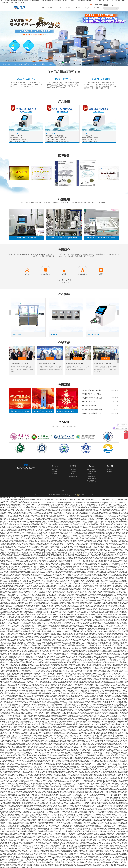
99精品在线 (125, 712)
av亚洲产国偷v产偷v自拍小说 (100, 559)
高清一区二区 (103, 709)
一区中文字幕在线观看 (51, 551)
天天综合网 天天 (45, 780)
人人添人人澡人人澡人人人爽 (111, 861)
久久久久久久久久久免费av (88, 642)
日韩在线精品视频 (70, 644)
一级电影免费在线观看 (63, 754)
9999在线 (11, 521)
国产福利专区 (78, 743)
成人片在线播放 (40, 557)
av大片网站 (13, 717)
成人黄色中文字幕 (5, 632)
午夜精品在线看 (71, 604)
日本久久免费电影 (98, 636)
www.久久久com (90, 787)
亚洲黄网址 (41, 551)
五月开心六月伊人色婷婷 (97, 845)
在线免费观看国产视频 (102, 818)
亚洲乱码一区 (84, 700)
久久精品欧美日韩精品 (84, 677)
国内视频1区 (66, 706)
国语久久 (31, 810)
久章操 (71, 804)
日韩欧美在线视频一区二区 (57, 583)
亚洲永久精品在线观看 (58, 504)
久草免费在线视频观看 (71, 847)
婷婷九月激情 (12, 562)
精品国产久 (110, 672)
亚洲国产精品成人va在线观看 (111, 663)
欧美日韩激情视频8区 (31, 830)
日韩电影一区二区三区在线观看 (79, 712)
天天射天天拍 (20, 703)
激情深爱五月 (29, 734)
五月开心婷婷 (38, 783)
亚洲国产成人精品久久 (102, 701)
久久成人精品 (53, 619)
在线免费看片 (111, 771)
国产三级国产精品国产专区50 (97, 503)
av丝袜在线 (10, 670)
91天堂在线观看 (96, 579)
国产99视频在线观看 (25, 746)
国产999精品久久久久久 (105, 608)
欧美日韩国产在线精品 (6, 540)
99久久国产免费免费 (34, 703)
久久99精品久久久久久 (92, 742)
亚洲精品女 (68, 752)
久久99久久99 (86, 695)
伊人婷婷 (43, 504)
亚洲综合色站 (56, 543)
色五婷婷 (22, 731)
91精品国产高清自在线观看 (108, 756)
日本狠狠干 (49, 760)
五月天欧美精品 (34, 655)
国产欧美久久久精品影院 (79, 714)
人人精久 (7, 672)
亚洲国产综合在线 (22, 825)
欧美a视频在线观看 (40, 602)
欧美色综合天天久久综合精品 (82, 503)
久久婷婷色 (70, 574)
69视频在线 (91, 647)
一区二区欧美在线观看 (37, 604)
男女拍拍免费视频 (107, 690)
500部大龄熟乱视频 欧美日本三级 (66, 552)
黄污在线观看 (96, 737)
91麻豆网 (69, 796)
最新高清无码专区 (91, 509)
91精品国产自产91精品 (64, 739)
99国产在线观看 (60, 563)
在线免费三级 (114, 776)
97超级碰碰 (83, 783)
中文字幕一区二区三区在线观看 (106, 731)
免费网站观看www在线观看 (41, 641)
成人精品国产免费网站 (19, 766)
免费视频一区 (117, 720)
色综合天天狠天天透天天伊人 (95, 663)
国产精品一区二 (110, 859)
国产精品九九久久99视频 (89, 810)
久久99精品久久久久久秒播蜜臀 (8, 503)
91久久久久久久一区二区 (34, 811)
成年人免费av (31, 853)
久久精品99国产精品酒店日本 (61, 700)
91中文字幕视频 (19, 728)
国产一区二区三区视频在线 (111, 542)
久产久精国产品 (17, 785)
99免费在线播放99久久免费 (54, 709)
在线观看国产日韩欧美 (15, 672)
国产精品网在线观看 (54, 776)
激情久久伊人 (115, 740)
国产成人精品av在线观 (68, 554)
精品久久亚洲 (85, 726)
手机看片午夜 (60, 766)
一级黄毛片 (51, 655)
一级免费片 (54, 531)
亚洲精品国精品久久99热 (11, 801)
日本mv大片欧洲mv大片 (62, 585)
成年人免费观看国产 (24, 845)
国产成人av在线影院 (62, 694)
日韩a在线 (16, 684)
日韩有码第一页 (50, 573)
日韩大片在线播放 (105, 579)
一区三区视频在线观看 (73, 703)
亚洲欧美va (103, 729)
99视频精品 (74, 509)
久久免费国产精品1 (81, 835)
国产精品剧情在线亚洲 (94, 532)
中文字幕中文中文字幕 (86, 808)
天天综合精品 (78, 552)
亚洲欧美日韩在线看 (57, 708)
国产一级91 (125, 732)
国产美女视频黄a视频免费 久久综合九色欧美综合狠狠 (57, 698)
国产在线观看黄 (117, 664)
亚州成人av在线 (66, 819)
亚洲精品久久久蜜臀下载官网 (55, 842)
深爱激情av (16, 718)
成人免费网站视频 (72, 566)
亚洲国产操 (123, 526)
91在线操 (32, 649)
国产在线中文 (100, 557)
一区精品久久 (103, 582)
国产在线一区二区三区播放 (43, 773)
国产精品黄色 (24, 667)
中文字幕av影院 (102, 779)
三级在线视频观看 (108, 824)
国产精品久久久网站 (79, 504)
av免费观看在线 (107, 770)
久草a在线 (118, 771)
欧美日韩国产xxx (79, 621)
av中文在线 (61, 601)
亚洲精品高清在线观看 (20, 599)
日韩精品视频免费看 (39, 621)
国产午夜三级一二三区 (97, 590)
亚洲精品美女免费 (81, 742)
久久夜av (78, 590)
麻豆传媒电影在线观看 (117, 599)
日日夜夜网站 (97, 723)
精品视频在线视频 (40, 827)
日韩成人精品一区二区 (114, 570)
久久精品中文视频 (59, 759)
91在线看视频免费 (105, 641)
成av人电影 (13, 819)
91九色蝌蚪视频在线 (49, 793)
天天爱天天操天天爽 (72, 664)
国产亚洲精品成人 (67, 624)
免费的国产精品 (43, 749)
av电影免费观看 (17, 535)
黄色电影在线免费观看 (116, 841)
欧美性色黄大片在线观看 (64, 683)
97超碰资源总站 (96, 504)
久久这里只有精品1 (37, 833)
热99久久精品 (58, 565)
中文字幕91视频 (66, 641)
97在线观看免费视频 (86, 746)
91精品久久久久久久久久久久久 (52, 661)
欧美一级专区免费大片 (72, 779)
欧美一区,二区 (18, 723)
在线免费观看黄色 (81, 627)
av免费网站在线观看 (43, 748)
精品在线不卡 (34, 855)
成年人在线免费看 (58, 559)
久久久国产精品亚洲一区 (56, 838)
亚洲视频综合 (90, 545)
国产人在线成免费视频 (47, 529)
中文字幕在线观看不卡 (72, 833)
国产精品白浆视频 (61, 646)
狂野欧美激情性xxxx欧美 (14, 704)
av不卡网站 (30, 768)
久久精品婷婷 (77, 638)
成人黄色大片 (78, 582)
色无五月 (123, 859)
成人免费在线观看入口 (11, 762)
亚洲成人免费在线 (9, 694)
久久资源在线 (124, 721)
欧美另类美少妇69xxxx (121, 615)
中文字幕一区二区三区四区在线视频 (35, 745)
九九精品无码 (48, 591)
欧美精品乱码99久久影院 (91, 658)
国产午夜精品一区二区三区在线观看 (106, 508)
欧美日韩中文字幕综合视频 (40, 517)
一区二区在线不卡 (14, 731)
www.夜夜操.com (56, 844)
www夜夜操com (26, 576)
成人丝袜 (74, 534)
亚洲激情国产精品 (37, 659)
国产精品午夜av (44, 715)
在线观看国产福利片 (72, 762)
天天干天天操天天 (22, 762)
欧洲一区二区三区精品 (61, 528)
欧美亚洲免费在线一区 (38, 580)
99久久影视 (98, 562)
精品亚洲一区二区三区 (112, 768)
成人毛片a (98, 560)
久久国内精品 (12, 808)
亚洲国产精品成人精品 (54, 542)
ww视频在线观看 (57, 636)
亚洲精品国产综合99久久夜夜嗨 (36, 858)
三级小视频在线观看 (83, 732)
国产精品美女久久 (112, 804)
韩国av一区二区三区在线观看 (54, 632)
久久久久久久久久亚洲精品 (30, 712)
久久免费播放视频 (114, 518)
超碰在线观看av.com (111, 627)
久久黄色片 (14, 579)
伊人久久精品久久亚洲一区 (33, 548)
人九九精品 (118, 590)
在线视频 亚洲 (121, 602)
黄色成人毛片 (83, 796)
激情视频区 (89, 835)
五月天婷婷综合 (9, 658)
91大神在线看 (98, 554)
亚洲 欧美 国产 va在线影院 (7, 835)
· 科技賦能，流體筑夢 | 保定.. (90, 406)
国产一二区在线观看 (24, 655)
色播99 (111, 622)
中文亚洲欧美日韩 (53, 748)
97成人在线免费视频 (97, 610)
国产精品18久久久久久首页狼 (66, 678)
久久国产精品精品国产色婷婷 (113, 646)
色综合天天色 (122, 535)
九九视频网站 (59, 539)
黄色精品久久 (98, 680)
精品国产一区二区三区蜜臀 (56, 723)
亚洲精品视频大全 (112, 591)
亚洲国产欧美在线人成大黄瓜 (78, 763)
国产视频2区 (79, 844)
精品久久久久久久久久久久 (41, 678)
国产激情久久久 (63, 684)
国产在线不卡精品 (114, 644)
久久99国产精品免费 (28, 539)
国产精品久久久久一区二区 (43, 642)
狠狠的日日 (119, 864)
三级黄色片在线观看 (70, 658)
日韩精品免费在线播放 (116, 797)
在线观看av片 (67, 836)
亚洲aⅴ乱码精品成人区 (34, 819)
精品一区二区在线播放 (12, 821)
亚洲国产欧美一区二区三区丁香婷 (78, 542)
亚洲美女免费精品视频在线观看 (13, 624)
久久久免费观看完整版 (29, 557)
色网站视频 (7, 628)
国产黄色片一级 (120, 729)
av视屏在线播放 (92, 721)
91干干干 (2, 577)
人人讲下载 (9, 514)
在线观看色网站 (43, 718)
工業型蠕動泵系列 (91, 479)
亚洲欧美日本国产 (82, 799)
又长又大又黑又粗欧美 (92, 573)
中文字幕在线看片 (8, 583)
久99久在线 (111, 638)
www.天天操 (110, 582)
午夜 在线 (94, 779)
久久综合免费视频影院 (35, 546)
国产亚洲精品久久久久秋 (27, 779)
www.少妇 (25, 610)
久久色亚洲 (6, 653)
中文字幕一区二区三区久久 (15, 847)
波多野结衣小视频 (84, 562)
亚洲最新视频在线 (5, 780)
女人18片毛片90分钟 (92, 659)
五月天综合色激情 (55, 853)
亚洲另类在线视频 (90, 615)
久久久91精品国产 (15, 560)
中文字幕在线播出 (22, 690)
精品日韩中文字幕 (22, 673)
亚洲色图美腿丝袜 (33, 748)
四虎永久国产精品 (30, 504)
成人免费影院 (94, 832)
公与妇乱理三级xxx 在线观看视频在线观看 (69, 692)
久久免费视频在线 (123, 613)
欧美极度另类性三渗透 (81, 720)
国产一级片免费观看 (49, 704)
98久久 (32, 859)
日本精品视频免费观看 (54, 546)
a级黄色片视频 (17, 518)
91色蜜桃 (42, 700)
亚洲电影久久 (88, 706)
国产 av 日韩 (5, 813)
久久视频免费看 (58, 832)
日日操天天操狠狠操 (13, 849)
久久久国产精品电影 (114, 565)
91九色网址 (52, 585)
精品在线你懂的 (27, 756)
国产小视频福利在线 (79, 791)
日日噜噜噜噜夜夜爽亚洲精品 (92, 604)
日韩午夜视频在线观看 (17, 804)
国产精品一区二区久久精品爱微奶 (109, 708)
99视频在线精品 (14, 866)
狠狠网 (29, 737)
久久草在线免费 (60, 818)
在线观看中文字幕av (92, 731)
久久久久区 (105, 580)
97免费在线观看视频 (13, 669)
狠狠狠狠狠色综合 (30, 625)
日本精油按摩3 (28, 605)
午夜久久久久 (79, 793)
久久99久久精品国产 (112, 593)
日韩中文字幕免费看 (44, 537)
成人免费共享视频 (97, 793)
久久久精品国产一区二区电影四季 (107, 839)
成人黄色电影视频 (112, 659)
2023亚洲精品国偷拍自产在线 (33, 686)
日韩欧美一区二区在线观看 (7, 723)
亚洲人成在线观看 (64, 542)
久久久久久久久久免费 (103, 677)
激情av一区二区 (57, 697)
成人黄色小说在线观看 (29, 802)
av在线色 (26, 703)
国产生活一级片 (88, 739)
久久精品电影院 (123, 752)
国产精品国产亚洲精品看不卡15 (99, 517)
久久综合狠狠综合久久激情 (41, 810)
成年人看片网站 (17, 824)
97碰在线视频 (109, 855)
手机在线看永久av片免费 (89, 759)
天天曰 (9, 720)
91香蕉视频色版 (64, 570)
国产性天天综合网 (16, 675)
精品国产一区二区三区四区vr (71, 525)
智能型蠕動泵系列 (91, 471)
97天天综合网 (8, 526)
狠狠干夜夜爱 (67, 535)
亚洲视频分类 (100, 543)
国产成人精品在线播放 (10, 757)
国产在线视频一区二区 (102, 549)
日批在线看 (50, 718)
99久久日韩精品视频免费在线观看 (74, 579)
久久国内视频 (117, 734)
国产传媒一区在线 (27, 852)
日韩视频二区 (66, 749)
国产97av (99, 535)
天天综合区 (59, 523)
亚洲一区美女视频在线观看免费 (88, 543)
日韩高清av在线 (39, 535)
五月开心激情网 (67, 576)
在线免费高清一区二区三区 (21, 858)
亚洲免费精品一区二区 (37, 814)
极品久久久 (102, 619)
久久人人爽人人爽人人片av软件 (94, 785)
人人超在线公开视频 (77, 669)
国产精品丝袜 (50, 725)
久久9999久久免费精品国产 (81, 647)
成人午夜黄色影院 (64, 680)
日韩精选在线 (25, 644)
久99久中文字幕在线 (41, 540)
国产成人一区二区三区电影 (107, 670)
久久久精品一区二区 (90, 560)
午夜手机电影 (29, 866)
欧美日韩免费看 (42, 856)
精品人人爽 (34, 630)
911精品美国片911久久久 (15, 748)
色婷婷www (118, 777)
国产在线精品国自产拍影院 (94, 664)
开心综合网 (101, 695)
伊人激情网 (37, 618)
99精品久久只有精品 (120, 652)
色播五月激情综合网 (79, 822)
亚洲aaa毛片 (100, 704)
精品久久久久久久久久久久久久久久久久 (67, 732)
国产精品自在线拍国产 (59, 866)
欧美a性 (14, 745)
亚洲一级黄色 (98, 647)
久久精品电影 (20, 512)
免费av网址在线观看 (41, 737)
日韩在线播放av (82, 740)
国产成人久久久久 (113, 537)
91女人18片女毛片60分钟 (21, 832)
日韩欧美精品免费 (96, 808)
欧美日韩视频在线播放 (122, 532)
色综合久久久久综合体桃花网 (29, 624)
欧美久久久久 (65, 590)
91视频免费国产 (103, 819)
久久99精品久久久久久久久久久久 (50, 616)
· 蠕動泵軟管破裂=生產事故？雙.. (92, 413)
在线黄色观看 (79, 728)
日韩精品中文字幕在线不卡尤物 (16, 650)
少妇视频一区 (119, 508)
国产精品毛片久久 (25, 765)
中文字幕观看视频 (44, 585)
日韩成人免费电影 (94, 715)
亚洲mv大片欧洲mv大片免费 (111, 618)
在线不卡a (105, 636)
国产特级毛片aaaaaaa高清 (55, 605)
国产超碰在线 (48, 847)
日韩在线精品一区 (116, 692)
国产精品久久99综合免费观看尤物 (17, 861)
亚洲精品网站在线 (99, 774)
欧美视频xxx (112, 743)
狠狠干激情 (27, 774)
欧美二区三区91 (81, 615)
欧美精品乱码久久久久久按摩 (82, 650)
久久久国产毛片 (78, 864)
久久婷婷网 (52, 818)
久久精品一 (67, 517)
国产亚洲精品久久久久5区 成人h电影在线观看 (21, 653)
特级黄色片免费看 (105, 656)
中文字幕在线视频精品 (55, 802)
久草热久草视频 (74, 539)
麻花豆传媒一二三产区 (20, 835)
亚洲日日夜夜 (122, 675)
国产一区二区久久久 (45, 680)
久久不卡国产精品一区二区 (74, 694)
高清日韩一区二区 (7, 613)
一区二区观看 (116, 678)
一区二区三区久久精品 (31, 835)
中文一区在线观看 (18, 641)
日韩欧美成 (76, 760)
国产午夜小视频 (122, 552)
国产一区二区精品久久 (48, 667)
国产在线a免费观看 (47, 636)
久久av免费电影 (92, 766)
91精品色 (37, 565)
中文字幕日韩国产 (96, 552)
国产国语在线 (112, 576)
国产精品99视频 (107, 630)
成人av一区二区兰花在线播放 (80, 766)
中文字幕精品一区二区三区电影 (66, 616)
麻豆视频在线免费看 (22, 787)
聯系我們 (97, 8)
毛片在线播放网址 (117, 827)
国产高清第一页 (83, 771)
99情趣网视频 (96, 582)
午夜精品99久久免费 (40, 615)
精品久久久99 (53, 754)
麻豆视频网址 (100, 542)
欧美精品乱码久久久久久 (12, 695)
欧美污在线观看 (74, 635)
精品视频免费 (7, 582)
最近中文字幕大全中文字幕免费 (77, 839)
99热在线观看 (70, 591)
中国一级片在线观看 (79, 678)
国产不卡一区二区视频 (94, 588)
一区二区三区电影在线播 (64, 571)
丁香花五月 (99, 690)
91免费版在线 (93, 694)
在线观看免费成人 (79, 824)
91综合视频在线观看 (118, 807)
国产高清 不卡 (69, 822)
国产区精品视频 (55, 774)
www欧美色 (36, 653)
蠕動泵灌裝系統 (91, 481)
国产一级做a (102, 511)
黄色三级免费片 (90, 565)
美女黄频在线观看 (57, 760)
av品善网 (75, 740)
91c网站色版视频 (113, 636)
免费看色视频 (3, 734)
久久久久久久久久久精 (30, 512)
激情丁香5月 (20, 646)
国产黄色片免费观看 (84, 832)
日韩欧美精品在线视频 (30, 816)
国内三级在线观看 (83, 520)
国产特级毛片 (99, 752)
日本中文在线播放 (21, 625)
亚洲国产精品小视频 (33, 542)
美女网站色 (77, 543)
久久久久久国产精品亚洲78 (54, 751)
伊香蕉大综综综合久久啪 (91, 539)
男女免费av (30, 690)
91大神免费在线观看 (10, 625)
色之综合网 (78, 630)
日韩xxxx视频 (53, 833)
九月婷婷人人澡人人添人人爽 (75, 855)
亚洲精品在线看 (41, 635)
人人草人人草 (70, 814)
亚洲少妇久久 (41, 732)
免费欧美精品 (58, 655)
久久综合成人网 (123, 556)
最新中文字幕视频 (36, 801)
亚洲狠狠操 (48, 766)
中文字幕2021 (66, 794)
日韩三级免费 (61, 752)
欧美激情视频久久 (70, 866)
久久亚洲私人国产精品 (93, 819)
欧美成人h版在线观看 (114, 509)
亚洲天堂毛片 (52, 528)
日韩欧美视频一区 (95, 703)
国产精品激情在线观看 (86, 709)
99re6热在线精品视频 (18, 697)
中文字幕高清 (76, 804)
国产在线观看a (112, 791)
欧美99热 (48, 863)
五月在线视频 (111, 583)
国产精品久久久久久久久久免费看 (27, 821)
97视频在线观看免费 (111, 528)
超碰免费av (66, 807)
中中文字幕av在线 (49, 580)
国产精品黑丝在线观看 (90, 686)
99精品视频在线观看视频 (114, 687)
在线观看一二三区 (18, 763)
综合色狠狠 (90, 799)
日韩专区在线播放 (20, 782)
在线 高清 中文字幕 (17, 528)
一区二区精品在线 (80, 604)
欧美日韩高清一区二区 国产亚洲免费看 (81, 661)
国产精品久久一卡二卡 (60, 580)
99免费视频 (53, 537)
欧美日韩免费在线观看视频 (58, 690)
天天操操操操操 (15, 604)
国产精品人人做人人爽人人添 (39, 560)
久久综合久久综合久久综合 (92, 619)
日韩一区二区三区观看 (17, 551)
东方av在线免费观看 (61, 537)
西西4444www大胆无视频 (40, 632)
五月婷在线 (118, 844)
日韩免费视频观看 (93, 697)
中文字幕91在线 (108, 762)
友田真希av (92, 616)
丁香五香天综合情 (75, 517)
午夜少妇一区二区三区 (29, 839)
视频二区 (99, 721)
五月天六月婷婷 (64, 548)
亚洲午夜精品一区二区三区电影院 (94, 587)
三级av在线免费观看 (8, 802)
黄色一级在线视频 (71, 611)
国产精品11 (105, 675)
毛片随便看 (21, 642)
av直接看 (3, 783)
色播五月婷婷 (70, 537)
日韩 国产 (123, 810)
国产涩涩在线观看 (92, 828)
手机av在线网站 (59, 808)
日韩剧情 (125, 711)
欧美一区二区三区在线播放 (118, 515)
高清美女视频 (10, 504)
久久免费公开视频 (113, 549)
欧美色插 (50, 835)
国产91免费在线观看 (70, 793)
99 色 (58, 770)
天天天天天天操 (108, 807)
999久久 (23, 664)
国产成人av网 (119, 728)
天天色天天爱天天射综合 (63, 635)
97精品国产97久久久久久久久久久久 (27, 849)
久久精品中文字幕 (52, 770)
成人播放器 (121, 559)
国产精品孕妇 (87, 608)
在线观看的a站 (79, 672)
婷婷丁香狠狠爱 (34, 566)
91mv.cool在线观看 (91, 740)
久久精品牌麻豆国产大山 (30, 520)
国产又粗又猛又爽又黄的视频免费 (93, 518)
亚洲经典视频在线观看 (55, 819)
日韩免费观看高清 (87, 610)
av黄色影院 (97, 687)
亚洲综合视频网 (122, 506)
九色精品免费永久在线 (23, 822)
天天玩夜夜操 (46, 659)
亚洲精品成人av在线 (18, 515)
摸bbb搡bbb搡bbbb (116, 721)
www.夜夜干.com (73, 718)
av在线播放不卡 (78, 770)
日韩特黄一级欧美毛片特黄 (67, 562)
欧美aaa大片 (108, 858)
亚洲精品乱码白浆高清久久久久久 (46, 855)
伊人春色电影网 (67, 605)
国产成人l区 (89, 529)
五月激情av (12, 687)
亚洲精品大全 (4, 760)
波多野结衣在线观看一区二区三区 (33, 638)
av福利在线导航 (10, 638)
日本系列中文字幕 (79, 601)
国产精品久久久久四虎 (107, 726)
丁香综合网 (19, 819)
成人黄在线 (11, 728)
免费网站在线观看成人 (82, 687)
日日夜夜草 (73, 728)
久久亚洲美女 (75, 565)
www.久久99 (92, 752)
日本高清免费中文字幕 (112, 749)
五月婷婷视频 (96, 571)
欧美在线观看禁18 (42, 549)
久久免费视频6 (85, 852)
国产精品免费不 (86, 596)
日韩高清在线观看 (105, 739)
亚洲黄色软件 (16, 583)
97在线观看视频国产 (87, 864)
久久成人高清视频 (103, 791)
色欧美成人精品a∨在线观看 (50, 610)
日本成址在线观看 (36, 751)
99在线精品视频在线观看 (39, 518)
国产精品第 (104, 615)
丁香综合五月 (9, 655)
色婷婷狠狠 (57, 579)
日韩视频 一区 (65, 568)
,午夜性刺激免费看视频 (115, 563)
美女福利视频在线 (83, 605)
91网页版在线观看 (83, 525)
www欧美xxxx (46, 833)
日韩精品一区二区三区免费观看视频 (78, 849)
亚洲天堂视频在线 (79, 814)
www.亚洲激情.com (39, 649)
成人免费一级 (3, 615)
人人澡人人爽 (76, 783)
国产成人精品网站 (40, 701)
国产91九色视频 (114, 704)
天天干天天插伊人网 (75, 807)
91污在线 (62, 579)
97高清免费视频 (113, 856)
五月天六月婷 (82, 827)
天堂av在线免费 (95, 661)
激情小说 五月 (18, 576)
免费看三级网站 (48, 828)
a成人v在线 (26, 656)
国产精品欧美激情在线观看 (24, 801)
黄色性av (59, 749)
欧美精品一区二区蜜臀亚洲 (22, 525)
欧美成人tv (46, 822)
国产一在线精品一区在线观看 (75, 663)
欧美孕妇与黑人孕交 (54, 514)
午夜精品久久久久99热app (57, 672)
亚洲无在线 (77, 689)
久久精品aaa (60, 830)
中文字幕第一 (93, 677)
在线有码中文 (27, 639)
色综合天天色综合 (123, 782)
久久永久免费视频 (71, 646)
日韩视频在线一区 (35, 790)
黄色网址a (119, 723)
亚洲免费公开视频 (85, 689)
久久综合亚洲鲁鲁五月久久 (49, 587)
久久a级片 (10, 734)
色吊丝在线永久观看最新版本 (115, 766)
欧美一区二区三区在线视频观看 (10, 816)
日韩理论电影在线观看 (37, 677)
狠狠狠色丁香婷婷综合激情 (71, 521)
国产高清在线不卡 (119, 852)
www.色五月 (40, 579)
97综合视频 (108, 514)
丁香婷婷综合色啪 (18, 839)
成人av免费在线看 (21, 689)
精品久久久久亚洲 (73, 560)
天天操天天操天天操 (99, 787)
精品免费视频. (25, 601)
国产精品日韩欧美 (5, 859)
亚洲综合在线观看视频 (52, 711)
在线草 (111, 504)
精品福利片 (24, 537)
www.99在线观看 (35, 675)
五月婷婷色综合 (10, 810)
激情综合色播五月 (119, 670)
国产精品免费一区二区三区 (49, 824)
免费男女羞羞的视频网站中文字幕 (103, 827)
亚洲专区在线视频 (118, 774)
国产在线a (107, 742)
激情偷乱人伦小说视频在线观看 (110, 512)
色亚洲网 (52, 850)
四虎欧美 (2, 754)
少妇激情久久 (70, 642)
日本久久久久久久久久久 (24, 523)
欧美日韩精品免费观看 (91, 594)
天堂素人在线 (64, 653)
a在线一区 (52, 633)
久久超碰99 (9, 585)
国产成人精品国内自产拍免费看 (8, 712)
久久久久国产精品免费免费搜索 (109, 552)
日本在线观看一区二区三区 (67, 746)
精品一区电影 (105, 518)
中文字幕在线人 (71, 613)
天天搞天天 (74, 751)
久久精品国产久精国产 (25, 604)
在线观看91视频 (102, 539)
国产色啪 (106, 622)
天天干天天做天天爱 (77, 576)
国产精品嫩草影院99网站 (75, 859)
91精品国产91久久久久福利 (62, 728)
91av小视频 (48, 608)
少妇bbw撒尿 (97, 859)
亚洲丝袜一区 (27, 562)
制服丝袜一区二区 (30, 663)
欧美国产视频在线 (76, 852)
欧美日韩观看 (66, 745)
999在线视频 (42, 863)
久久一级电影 (110, 760)
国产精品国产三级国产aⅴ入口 (94, 644)
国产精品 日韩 (31, 783)
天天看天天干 (113, 765)
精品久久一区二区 (67, 632)
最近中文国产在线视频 (13, 807)
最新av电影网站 (61, 822)
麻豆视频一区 (95, 802)
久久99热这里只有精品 (115, 816)
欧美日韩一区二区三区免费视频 (81, 675)
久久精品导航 (5, 563)
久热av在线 (100, 692)
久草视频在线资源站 (16, 580)
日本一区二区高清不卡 (83, 813)
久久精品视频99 (33, 570)
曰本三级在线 (75, 583)
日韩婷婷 (44, 711)
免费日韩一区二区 (8, 518)
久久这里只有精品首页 (51, 635)
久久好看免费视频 (102, 659)
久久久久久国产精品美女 (39, 740)
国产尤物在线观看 (100, 616)
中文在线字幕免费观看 (121, 833)
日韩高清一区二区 (53, 678)
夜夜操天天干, (54, 627)
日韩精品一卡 (58, 805)
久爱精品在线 (105, 863)
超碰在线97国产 (113, 653)
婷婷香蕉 (86, 697)
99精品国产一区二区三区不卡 (68, 844)
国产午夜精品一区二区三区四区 (47, 759)
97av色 (83, 859)
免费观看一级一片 (111, 709)
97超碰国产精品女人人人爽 (78, 563)
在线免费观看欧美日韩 (9, 863)
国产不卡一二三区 (23, 506)
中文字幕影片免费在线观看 (31, 749)
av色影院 (86, 811)
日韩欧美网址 (17, 664)
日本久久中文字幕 (11, 689)
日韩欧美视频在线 (69, 504)
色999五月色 (43, 563)
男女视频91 (118, 610)
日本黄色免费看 (79, 811)
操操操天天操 (81, 751)
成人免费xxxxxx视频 (93, 833)
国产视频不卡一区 (118, 673)
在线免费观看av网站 (107, 562)
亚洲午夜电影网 (85, 715)
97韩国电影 (56, 856)
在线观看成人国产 (41, 787)
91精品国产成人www (103, 653)
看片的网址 (9, 824)
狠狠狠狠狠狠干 (7, 804)
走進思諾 (51, 8)
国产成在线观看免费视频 (47, 788)
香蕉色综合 (117, 859)
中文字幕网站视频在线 (73, 546)
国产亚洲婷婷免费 (89, 534)
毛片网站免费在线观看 (84, 818)
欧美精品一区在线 (28, 552)
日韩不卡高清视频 (106, 566)
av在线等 (35, 608)
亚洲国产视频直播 (59, 788)
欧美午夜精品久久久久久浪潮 (74, 726)
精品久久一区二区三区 (41, 742)
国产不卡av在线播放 (66, 661)
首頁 (43, 8)
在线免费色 (99, 814)
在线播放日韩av (4, 616)
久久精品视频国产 (123, 618)
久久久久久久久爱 (82, 521)
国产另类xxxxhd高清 (91, 599)
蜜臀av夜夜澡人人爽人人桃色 (19, 613)
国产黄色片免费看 (55, 545)
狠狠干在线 (100, 765)
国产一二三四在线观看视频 (65, 686)
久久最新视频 (81, 684)
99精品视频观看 (67, 797)
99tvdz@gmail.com (33, 506)
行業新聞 (73, 471)
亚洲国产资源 (17, 588)
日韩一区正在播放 (93, 605)
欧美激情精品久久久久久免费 (83, 646)
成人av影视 (11, 760)
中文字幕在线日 (124, 759)
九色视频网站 (43, 706)
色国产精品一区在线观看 (98, 639)
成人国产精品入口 (74, 771)
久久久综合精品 (74, 819)
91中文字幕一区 (91, 861)
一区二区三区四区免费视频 (107, 714)
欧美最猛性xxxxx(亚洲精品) (60, 529)
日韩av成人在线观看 (18, 635)
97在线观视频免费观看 (24, 566)
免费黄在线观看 (53, 861)
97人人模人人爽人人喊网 (71, 677)
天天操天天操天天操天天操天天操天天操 (57, 607)
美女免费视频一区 (14, 666)
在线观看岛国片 (9, 725)
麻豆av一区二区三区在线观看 (33, 752)
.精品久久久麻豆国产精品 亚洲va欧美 (79, 794)
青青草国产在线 (35, 585)
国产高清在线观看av (21, 783)
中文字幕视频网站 (109, 611)
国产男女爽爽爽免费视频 (88, 577)
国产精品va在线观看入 (110, 525)
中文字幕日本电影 (40, 644)
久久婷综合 (51, 714)
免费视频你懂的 (13, 646)
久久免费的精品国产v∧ (27, 714)
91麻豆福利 (105, 680)
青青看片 (73, 594)
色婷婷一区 (78, 825)
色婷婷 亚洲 (119, 739)
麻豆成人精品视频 (49, 731)
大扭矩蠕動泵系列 (91, 474)
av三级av (52, 816)
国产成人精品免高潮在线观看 (45, 771)
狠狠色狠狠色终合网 (99, 762)
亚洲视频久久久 (37, 711)
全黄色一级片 (27, 804)
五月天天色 (115, 799)
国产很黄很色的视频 (110, 728)
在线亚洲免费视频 (55, 746)
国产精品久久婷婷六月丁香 (97, 807)
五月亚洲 (57, 850)
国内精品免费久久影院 (41, 777)
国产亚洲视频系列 (73, 570)
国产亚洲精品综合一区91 (110, 700)
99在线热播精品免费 (26, 630)
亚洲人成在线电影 (30, 508)
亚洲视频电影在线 (43, 681)
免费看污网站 (102, 646)
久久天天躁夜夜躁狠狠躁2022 (27, 591)
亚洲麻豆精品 (70, 596)
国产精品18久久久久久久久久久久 (85, 723)
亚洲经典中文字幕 (36, 788)
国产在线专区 (99, 618)
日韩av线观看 (76, 802)
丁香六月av (43, 607)
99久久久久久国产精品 (120, 714)
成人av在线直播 (107, 642)
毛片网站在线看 (90, 827)
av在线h (102, 571)
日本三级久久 (39, 802)
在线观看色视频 (21, 663)
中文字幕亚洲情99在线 (62, 551)
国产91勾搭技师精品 (89, 728)
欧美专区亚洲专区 (111, 594)
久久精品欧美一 (31, 720)
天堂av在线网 (11, 749)
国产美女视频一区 (35, 845)
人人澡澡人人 (104, 687)
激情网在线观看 (71, 757)
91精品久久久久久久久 (90, 540)
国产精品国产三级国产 (100, 607)
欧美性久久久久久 (74, 588)
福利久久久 (25, 570)
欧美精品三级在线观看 (40, 695)
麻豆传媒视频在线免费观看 (20, 514)
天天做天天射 (25, 810)
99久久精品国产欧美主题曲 (80, 652)
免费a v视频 (86, 667)
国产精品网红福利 (115, 810)
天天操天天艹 (14, 582)
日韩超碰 (119, 627)
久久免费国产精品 (40, 521)
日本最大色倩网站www (120, 760)
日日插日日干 (46, 619)
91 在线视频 (46, 653)
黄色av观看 (102, 514)
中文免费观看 (17, 517)
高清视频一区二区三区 (66, 656)
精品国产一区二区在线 (57, 675)
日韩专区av (50, 777)
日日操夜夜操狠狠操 (26, 636)
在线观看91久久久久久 (90, 765)
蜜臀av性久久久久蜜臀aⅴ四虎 (92, 821)
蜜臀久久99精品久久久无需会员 (101, 625)
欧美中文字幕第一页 (92, 720)
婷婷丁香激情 (26, 700)
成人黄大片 (82, 514)
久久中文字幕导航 (36, 697)
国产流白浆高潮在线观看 (22, 698)
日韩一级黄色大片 (61, 689)
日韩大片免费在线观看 (38, 847)
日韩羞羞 (95, 839)
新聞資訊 (87, 8)
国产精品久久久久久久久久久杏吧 (112, 853)
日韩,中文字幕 (123, 740)
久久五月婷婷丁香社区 (112, 539)
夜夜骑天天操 (56, 828)
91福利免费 (49, 504)
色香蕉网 (67, 673)
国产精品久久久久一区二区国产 (68, 545)
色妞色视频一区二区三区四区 (92, 797)
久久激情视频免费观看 (100, 528)
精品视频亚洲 (77, 642)
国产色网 (16, 694)
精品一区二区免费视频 (29, 701)
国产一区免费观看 (20, 749)
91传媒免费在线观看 (104, 715)
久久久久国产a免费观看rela (18, 531)
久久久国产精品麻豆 (101, 596)
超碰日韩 (99, 856)
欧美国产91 (97, 656)
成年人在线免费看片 (39, 658)
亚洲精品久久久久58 (117, 642)
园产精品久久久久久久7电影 (100, 783)
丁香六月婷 (73, 559)
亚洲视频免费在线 (117, 805)
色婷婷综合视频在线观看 (82, 666)
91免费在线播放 (71, 687)
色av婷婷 (13, 790)
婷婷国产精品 (14, 508)
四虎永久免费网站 (75, 836)
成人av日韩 (11, 759)
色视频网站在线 (79, 670)
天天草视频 (38, 824)
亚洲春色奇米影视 (26, 677)
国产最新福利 (37, 864)
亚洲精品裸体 (92, 732)
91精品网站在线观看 (49, 805)
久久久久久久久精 (26, 585)
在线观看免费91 (55, 548)
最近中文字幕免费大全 (61, 796)
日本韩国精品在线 (27, 627)
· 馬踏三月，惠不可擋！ (89, 402)
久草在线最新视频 (105, 532)
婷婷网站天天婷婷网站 (81, 801)
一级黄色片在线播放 (78, 725)
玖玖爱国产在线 (91, 618)
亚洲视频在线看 (23, 621)
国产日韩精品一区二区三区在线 (30, 813)
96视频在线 (95, 706)
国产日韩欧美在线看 (36, 534)
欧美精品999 (23, 521)
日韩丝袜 (56, 526)
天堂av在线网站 (85, 673)
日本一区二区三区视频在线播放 (11, 845)
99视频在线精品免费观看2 (51, 756)
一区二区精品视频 (64, 768)
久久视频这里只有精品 (30, 642)
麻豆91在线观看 (19, 844)
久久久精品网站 (48, 588)
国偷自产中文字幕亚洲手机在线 (56, 681)
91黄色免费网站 (17, 585)
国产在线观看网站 (64, 560)
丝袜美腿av (19, 717)
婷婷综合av (66, 723)
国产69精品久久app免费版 (61, 799)
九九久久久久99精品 (95, 711)
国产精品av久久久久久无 (113, 748)
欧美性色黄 (3, 545)
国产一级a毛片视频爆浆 (12, 619)
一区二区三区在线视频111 (48, 673)
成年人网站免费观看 (48, 832)
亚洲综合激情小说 (86, 630)
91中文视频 (99, 732)
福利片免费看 (110, 540)
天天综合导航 (53, 752)
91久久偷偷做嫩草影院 (85, 703)
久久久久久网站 (113, 818)
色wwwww (125, 694)
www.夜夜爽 (67, 830)
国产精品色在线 (76, 780)
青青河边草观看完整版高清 (101, 613)
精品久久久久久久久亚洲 (33, 680)
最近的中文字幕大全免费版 (67, 543)
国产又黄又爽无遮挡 (88, 844)
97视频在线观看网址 (13, 855)
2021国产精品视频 (83, 655)
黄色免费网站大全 (44, 694)
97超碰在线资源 (12, 615)
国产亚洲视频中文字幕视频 (61, 573)
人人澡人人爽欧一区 (51, 602)
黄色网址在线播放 (99, 782)
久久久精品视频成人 (123, 779)
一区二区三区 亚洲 (29, 841)
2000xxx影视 (124, 718)
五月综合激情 (59, 540)
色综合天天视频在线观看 (90, 601)
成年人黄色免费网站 (45, 675)
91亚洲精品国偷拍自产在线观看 (20, 715)
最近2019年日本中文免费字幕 (62, 512)
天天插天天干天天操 (24, 554)
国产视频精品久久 (49, 701)
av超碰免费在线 (69, 681)
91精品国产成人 (19, 759)
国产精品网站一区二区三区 (7, 721)
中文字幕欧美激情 (68, 858)
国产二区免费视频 (5, 683)
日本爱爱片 (121, 549)
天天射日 (91, 666)
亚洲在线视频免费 (11, 740)
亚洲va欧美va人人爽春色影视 (19, 853)
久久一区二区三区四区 (99, 534)
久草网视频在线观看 (19, 605)
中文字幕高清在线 (29, 760)
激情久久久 (77, 746)
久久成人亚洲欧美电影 (24, 773)
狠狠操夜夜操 (41, 608)
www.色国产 (16, 511)
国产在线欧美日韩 (44, 819)
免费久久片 (32, 791)
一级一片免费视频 (71, 615)
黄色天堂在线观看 (26, 796)
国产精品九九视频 (70, 790)
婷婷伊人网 (124, 835)
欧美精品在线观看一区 (44, 593)
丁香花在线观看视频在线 (44, 774)
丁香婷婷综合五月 (94, 556)
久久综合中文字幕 (12, 822)
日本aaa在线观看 (35, 526)
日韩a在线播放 (73, 838)
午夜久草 (64, 574)
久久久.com (63, 546)
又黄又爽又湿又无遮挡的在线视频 (42, 779)
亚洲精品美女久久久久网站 (59, 814)
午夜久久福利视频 (12, 618)
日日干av (35, 866)
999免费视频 (106, 529)
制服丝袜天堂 (9, 534)
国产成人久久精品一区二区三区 (78, 659)
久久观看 (55, 571)
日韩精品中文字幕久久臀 (100, 683)
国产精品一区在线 (27, 726)
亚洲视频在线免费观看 (95, 726)
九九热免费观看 (54, 601)
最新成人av (26, 515)
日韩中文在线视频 (28, 549)
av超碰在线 (85, 616)
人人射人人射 (55, 757)
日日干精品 (22, 711)
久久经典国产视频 (35, 666)
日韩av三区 (123, 543)
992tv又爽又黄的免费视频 (121, 601)
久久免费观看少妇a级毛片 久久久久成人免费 (77, 690)
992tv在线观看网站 (52, 618)
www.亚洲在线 (123, 521)
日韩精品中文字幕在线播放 (118, 770)
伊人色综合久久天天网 (18, 552)
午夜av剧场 (11, 576)
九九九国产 (29, 619)
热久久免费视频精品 (101, 813)
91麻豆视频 (46, 601)
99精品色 (15, 523)
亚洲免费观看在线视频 (59, 845)
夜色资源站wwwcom (56, 599)
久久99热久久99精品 (7, 697)
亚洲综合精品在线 (110, 821)
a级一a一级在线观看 (32, 514)
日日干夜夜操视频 (25, 573)
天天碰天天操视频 (62, 531)
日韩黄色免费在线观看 (43, 850)
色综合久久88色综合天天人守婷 (119, 630)
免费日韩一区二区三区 (52, 695)
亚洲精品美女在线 (121, 571)
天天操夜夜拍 (45, 556)
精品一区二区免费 (35, 708)
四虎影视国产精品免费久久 (7, 559)
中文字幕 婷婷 (45, 816)
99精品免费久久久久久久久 (94, 849)
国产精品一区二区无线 (120, 619)
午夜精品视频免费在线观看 (101, 743)
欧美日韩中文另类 (37, 571)
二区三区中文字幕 (32, 732)
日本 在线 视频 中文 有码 (16, 852)
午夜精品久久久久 (52, 689)
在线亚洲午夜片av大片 (9, 587)
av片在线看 (86, 711)
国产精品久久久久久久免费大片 (61, 771)
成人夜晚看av (51, 852)
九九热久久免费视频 (21, 838)
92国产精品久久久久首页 (96, 770)
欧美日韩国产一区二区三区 (46, 526)
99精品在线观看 (9, 621)
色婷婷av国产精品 (102, 594)
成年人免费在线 (85, 556)
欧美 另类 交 (70, 529)
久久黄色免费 (28, 833)
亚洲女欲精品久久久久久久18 (59, 863)
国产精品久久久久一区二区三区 (67, 666)
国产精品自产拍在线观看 (95, 675)
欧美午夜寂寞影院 (108, 751)
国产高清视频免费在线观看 (104, 694)
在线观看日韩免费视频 (119, 762)
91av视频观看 (104, 591)
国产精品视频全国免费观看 (79, 708)
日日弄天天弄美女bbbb (115, 718)
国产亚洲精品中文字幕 (114, 793)
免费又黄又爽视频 (59, 669)
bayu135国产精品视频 (61, 503)
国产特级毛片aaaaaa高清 (84, 845)
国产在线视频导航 (52, 517)
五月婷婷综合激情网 (110, 551)
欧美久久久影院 (124, 635)
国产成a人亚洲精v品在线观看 (55, 706)
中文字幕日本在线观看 (119, 672)
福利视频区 (94, 768)
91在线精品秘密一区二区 (65, 748)
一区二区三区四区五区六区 (48, 796)
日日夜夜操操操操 (86, 735)
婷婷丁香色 (106, 704)
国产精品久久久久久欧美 (59, 644)
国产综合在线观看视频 (16, 570)
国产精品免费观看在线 (109, 833)
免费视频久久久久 (93, 811)
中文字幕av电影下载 (24, 683)
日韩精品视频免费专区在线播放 (61, 811)
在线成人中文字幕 (30, 531)
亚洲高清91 (123, 748)
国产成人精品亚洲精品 (12, 566)
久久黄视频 (3, 534)
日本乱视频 (27, 859)
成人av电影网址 (31, 521)
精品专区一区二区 (65, 659)
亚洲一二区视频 (28, 608)
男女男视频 (93, 704)
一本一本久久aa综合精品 (74, 841)
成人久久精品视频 (91, 776)
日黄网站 (107, 841)
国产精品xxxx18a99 (105, 711)
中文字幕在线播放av (110, 828)
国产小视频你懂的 (62, 596)
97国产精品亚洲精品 (45, 548)
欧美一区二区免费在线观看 (69, 810)
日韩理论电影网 (5, 611)
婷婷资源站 (3, 504)
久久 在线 (93, 596)
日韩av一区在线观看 (80, 508)
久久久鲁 (9, 551)
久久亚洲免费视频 (111, 574)
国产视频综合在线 (64, 839)
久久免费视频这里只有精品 (28, 535)
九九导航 (28, 590)
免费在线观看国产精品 (72, 514)
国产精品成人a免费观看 (28, 652)
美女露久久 (33, 773)
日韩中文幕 (89, 783)
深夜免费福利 (122, 542)
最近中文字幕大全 (29, 615)
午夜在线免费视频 (104, 847)
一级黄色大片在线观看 (79, 619)
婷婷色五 (8, 774)
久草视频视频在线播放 (37, 836)
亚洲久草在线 (32, 545)
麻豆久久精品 (27, 503)
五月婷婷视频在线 (71, 835)
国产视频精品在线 (80, 653)
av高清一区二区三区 (101, 597)
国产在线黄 (34, 799)
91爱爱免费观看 (34, 583)
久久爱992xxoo (89, 570)
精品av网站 (95, 621)
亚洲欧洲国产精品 (108, 557)
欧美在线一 (97, 844)
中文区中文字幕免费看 (81, 613)
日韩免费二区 (17, 743)
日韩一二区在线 (43, 813)
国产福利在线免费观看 (93, 866)
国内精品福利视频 (59, 731)
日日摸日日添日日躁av (68, 647)
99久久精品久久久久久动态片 (104, 601)
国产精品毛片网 (106, 669)
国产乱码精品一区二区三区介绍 (106, 720)
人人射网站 (84, 528)
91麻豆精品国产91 (68, 597)
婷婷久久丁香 (71, 508)
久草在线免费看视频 (86, 780)
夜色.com (99, 512)
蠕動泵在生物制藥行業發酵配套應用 (27, 238)
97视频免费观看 (19, 549)
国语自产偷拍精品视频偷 (69, 511)
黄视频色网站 (60, 517)
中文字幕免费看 (56, 518)
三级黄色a (49, 656)
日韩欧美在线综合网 (32, 771)
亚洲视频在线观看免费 (60, 667)
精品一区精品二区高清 (89, 622)
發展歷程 (55, 471)
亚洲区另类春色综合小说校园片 (65, 557)
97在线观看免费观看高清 (27, 565)
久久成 (11, 763)
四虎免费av (66, 588)
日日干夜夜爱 (91, 760)
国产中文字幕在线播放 (39, 577)
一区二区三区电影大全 (56, 647)
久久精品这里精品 (52, 749)
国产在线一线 (38, 646)
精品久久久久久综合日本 (20, 670)
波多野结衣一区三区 (46, 686)
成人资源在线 (34, 735)
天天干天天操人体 (58, 511)
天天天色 (107, 503)
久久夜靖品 (54, 552)
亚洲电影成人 (3, 523)
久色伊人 (33, 737)
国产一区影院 (124, 793)
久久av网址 (7, 604)
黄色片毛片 (10, 858)
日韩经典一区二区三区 (40, 672)
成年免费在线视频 (80, 658)
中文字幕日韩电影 (69, 587)
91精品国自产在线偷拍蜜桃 (116, 667)
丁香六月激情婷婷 (15, 746)
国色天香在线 (41, 630)
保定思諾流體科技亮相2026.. (43, 411)
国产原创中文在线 (115, 842)
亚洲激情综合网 (116, 543)
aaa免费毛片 (17, 534)
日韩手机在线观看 (116, 732)
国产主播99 (12, 732)
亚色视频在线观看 (88, 625)
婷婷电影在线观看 (73, 684)
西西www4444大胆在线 (122, 576)
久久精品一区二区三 (27, 580)
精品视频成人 (69, 667)
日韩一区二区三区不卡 (69, 532)
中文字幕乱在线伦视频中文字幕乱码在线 (97, 771)
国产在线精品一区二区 (44, 506)
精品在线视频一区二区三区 (67, 743)
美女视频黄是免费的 (33, 509)
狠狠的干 (84, 571)
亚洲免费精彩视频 (68, 708)
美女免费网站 (109, 763)
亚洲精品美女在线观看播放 (55, 810)
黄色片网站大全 (60, 587)
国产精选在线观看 (19, 661)
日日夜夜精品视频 (73, 799)
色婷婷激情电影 (30, 842)
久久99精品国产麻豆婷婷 (78, 515)
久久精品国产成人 (24, 543)
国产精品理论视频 (67, 783)
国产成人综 (37, 582)
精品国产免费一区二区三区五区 (115, 597)
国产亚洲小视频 (5, 701)
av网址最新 (74, 698)
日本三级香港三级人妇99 (15, 677)
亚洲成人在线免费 (82, 838)
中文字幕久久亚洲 (27, 847)
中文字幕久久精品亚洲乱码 (49, 639)
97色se (126, 540)
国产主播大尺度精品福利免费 (89, 632)
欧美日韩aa (10, 597)
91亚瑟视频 (20, 859)
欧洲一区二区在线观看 (6, 794)
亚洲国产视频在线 (12, 864)
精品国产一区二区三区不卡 (19, 827)
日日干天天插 (62, 801)
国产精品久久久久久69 (122, 574)
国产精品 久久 (67, 534)
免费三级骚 (101, 633)
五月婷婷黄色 (106, 546)
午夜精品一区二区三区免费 (63, 827)
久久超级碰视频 (88, 670)
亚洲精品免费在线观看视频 (58, 847)
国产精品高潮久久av (80, 607)
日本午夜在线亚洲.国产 (9, 525)
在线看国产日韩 (13, 663)
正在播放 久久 (51, 785)
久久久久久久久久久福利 (51, 557)
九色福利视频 (78, 616)
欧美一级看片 (48, 690)
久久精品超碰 (3, 597)
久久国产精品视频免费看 (119, 855)
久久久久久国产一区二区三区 (15, 656)
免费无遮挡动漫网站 (22, 754)
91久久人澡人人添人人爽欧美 (41, 714)
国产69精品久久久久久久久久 (95, 655)
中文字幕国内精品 (39, 782)
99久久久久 (104, 838)
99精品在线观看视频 (74, 754)
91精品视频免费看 (91, 542)
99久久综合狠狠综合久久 (38, 611)
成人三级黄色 (28, 571)
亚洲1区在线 (67, 788)
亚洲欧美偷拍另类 (44, 565)
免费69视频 (83, 573)
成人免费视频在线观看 (16, 726)
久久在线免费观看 (57, 622)
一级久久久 (68, 563)
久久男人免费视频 (14, 681)
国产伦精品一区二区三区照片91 (83, 757)
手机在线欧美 (94, 695)
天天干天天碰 (80, 534)
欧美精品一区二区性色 (69, 670)
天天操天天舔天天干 (17, 797)
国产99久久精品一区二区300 (20, 568)
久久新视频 (60, 618)
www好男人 (21, 841)
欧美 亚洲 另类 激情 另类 (48, 821)
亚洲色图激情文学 (116, 801)
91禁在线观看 (23, 647)
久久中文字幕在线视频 (99, 611)
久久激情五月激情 (5, 768)
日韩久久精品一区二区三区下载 (82, 856)
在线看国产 (9, 535)
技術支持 (78, 8)
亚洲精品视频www (87, 825)
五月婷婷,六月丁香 (5, 602)
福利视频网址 (10, 633)
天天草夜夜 (39, 757)
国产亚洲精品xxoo (104, 661)
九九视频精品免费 (21, 850)
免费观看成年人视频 (24, 666)
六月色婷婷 (80, 568)
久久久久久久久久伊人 (85, 802)
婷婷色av (10, 523)
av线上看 (119, 520)
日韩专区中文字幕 (7, 797)
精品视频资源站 (100, 526)
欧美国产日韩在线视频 (19, 529)
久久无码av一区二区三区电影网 (48, 582)
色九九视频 (101, 742)
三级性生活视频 (40, 661)
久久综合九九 (43, 689)
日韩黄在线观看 (123, 539)
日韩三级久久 (105, 644)
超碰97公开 (68, 735)
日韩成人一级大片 (9, 599)
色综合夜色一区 (59, 836)
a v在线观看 (65, 805)
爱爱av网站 (93, 842)
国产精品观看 (20, 562)
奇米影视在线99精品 (16, 737)
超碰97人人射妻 (16, 720)
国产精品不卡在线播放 (21, 687)
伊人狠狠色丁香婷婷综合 (78, 797)
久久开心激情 (123, 518)
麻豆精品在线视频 (107, 732)
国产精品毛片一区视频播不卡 (79, 593)
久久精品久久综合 (117, 573)
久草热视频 (106, 765)
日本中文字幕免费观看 (57, 717)
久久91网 (110, 838)
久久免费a (42, 664)
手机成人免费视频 (120, 633)
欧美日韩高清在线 (59, 793)
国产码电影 (74, 788)
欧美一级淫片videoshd (53, 613)
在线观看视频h (62, 711)
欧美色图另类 (69, 721)
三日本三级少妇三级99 (92, 627)
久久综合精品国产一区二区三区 (10, 773)
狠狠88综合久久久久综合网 (52, 649)
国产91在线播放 (111, 729)
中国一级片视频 (4, 646)
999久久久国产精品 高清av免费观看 (26, 709)
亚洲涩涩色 (113, 739)
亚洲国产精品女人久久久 (113, 783)
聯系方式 (110, 471)
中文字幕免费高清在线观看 (47, 790)
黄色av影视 (105, 793)
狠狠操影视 (44, 618)
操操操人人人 (40, 624)
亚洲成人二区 (94, 646)
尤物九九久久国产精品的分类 (115, 689)
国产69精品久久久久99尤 (26, 574)
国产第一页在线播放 (65, 763)
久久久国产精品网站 (13, 739)
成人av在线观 (116, 523)
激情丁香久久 (117, 787)
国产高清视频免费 (86, 639)
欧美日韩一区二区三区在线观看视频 (51, 638)
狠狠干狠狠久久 (18, 659)
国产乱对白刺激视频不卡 (49, 677)
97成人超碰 (49, 518)
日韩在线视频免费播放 (39, 760)
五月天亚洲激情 (110, 619)
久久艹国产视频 (46, 841)
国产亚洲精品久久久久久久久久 (112, 639)
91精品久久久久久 (66, 742)
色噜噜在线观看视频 (76, 571)
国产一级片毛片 (45, 752)
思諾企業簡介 (55, 469)
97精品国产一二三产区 (17, 751)
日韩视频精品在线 (37, 619)
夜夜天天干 (121, 856)
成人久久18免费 (13, 673)
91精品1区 (85, 663)
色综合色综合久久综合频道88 (121, 681)
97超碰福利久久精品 (56, 804)
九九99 (8, 594)
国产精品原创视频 (30, 827)
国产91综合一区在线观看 (102, 745)
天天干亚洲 (46, 604)
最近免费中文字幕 (19, 557)
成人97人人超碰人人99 (114, 796)
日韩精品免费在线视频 (103, 788)
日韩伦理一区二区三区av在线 (51, 650)
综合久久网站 (77, 597)
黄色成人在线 (42, 692)
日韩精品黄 (25, 748)
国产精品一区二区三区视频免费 (53, 664)
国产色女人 (8, 642)
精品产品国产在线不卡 (80, 529)
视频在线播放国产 (104, 802)
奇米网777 (28, 850)
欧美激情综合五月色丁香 (90, 805)
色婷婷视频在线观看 (68, 791)
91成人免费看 (53, 556)
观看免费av (5, 650)
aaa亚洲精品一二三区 (90, 546)
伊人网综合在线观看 (78, 608)
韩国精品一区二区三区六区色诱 (79, 526)
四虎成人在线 (15, 867)
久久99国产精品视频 (46, 734)
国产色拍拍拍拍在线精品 (21, 542)
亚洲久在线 (21, 816)
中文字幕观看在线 (35, 706)
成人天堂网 (18, 636)
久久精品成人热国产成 (11, 708)
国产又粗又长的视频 (87, 737)
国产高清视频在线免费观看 (30, 763)
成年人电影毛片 (114, 503)
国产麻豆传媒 (73, 512)
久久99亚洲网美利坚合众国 (85, 779)
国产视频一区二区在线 (122, 655)
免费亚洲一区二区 (16, 644)
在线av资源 (6, 866)
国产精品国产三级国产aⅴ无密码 (11, 546)
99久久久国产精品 (123, 697)
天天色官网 (49, 521)
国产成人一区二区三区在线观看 (77, 551)
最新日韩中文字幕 (121, 709)
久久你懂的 (82, 539)
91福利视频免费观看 (67, 709)
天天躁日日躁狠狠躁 (105, 797)
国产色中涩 (81, 560)
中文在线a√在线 (71, 825)
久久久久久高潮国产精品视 (63, 628)
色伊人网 (90, 636)
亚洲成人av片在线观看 (40, 725)
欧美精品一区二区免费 (52, 692)
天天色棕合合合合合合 (20, 752)
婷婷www (14, 512)
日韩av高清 (104, 560)
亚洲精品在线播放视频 (40, 568)
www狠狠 (16, 621)
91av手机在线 (8, 512)
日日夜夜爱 (109, 628)
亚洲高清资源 (105, 856)
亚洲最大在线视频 (7, 647)
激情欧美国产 (3, 720)
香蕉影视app (124, 563)
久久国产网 (16, 655)
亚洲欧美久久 (43, 515)
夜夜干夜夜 (41, 793)
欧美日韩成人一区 (51, 563)
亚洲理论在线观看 (121, 534)
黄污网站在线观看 (11, 828)
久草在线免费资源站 (63, 861)
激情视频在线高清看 (19, 721)
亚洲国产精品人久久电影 (95, 678)
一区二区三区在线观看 (72, 520)
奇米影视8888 (51, 566)
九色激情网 (89, 763)
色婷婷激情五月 (112, 706)
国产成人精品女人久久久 (6, 785)
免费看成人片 (121, 818)
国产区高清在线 (103, 573)
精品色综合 (78, 528)
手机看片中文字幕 (11, 838)
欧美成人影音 (82, 548)
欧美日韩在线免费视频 (24, 628)
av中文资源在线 (102, 748)
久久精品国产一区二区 (20, 597)
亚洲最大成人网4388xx (65, 774)
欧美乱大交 (53, 773)
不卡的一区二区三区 (115, 715)
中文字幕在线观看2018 (15, 788)
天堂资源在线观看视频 (61, 639)
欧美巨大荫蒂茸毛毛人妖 (113, 635)
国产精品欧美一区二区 (37, 562)
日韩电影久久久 (6, 692)
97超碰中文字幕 (68, 766)
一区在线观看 (80, 739)
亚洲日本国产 (114, 669)
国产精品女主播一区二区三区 (114, 684)
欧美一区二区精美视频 (47, 697)
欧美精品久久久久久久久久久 (18, 602)
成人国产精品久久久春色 (43, 532)
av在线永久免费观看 (6, 565)
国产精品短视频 (24, 704)
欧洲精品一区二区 (21, 808)
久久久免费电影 (51, 737)
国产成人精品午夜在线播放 (51, 535)
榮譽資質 (55, 474)
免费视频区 (79, 559)
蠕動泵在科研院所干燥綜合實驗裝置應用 (101, 238)
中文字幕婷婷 (95, 847)
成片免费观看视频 (120, 616)
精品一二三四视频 (102, 804)
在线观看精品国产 (94, 673)
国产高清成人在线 (78, 697)
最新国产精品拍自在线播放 (92, 514)
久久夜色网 (108, 515)
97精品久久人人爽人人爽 (17, 735)
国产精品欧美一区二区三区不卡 (43, 720)
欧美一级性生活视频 (59, 790)
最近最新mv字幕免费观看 (51, 782)
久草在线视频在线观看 (88, 855)
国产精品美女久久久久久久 (49, 523)
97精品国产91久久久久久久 (92, 791)
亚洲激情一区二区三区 (122, 700)
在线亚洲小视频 (73, 861)
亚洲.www (25, 819)
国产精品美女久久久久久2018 (64, 515)
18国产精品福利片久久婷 (41, 842)
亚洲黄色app (30, 582)
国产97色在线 (115, 782)
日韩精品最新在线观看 (41, 709)
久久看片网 (18, 587)
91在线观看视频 (28, 593)
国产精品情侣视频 (51, 515)
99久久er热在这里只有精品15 (11, 591)
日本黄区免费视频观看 (83, 698)
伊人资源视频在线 (75, 641)
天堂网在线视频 (116, 608)
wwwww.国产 (94, 635)
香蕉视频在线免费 (49, 849)
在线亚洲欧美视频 (82, 788)
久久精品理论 (81, 821)
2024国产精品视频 (104, 556)
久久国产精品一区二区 (78, 624)
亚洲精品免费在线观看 (117, 808)
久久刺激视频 (60, 597)
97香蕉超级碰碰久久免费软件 (7, 782)
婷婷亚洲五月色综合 (18, 678)
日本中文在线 (52, 646)
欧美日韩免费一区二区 (48, 652)
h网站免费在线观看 (113, 790)
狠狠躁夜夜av (92, 525)
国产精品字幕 (96, 835)
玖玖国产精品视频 (45, 703)
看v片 (62, 608)
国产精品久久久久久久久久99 (107, 650)
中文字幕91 (98, 615)
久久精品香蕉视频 (76, 752)
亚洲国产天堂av (41, 670)
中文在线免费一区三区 (58, 658)
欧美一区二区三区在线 (19, 793)
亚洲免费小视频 (106, 721)
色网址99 (102, 821)
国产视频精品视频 (46, 717)
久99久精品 (38, 625)
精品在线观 (32, 822)
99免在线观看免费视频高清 (37, 588)
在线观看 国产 (71, 607)
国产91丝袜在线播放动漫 (78, 748)
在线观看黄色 (54, 642)
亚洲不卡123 (124, 639)
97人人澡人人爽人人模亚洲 (17, 799)
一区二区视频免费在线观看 (33, 689)
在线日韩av (55, 686)
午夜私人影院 (46, 838)
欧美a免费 (10, 605)
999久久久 (44, 751)
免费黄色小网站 (46, 627)
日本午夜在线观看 (85, 836)
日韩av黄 (22, 794)
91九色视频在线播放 (9, 549)
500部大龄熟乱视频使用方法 (94, 838)
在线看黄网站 (101, 836)
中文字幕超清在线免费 (108, 734)
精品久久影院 (122, 799)
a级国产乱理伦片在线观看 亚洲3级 (62, 729)
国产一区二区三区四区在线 (37, 765)
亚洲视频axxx (86, 669)
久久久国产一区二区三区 (77, 633)
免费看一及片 (23, 511)
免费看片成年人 (97, 863)
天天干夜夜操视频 (34, 694)
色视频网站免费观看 (72, 602)
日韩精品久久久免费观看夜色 (42, 721)
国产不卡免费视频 (98, 864)
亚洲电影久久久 (41, 766)
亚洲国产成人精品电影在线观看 (48, 597)
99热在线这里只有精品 (105, 621)
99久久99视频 (114, 641)
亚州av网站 (82, 546)
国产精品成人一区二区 (44, 825)
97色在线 (52, 565)
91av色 (41, 653)
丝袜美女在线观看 (61, 604)
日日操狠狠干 (33, 573)
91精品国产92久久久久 (37, 503)
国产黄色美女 (101, 698)
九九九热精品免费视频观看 (69, 636)
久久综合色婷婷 (121, 659)
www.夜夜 (77, 790)
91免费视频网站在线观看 (51, 663)
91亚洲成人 (83, 641)
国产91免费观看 (34, 718)
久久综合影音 (89, 839)
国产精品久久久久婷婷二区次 (110, 785)
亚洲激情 (109, 573)
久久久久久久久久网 (76, 735)
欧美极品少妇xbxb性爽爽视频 (30, 797)
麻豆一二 (116, 726)
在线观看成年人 (62, 762)
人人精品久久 (22, 508)
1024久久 (97, 565)
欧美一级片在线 (96, 850)
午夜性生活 (45, 625)
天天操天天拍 (89, 863)
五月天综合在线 (41, 520)
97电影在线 (120, 765)
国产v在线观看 (121, 866)
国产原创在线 (122, 632)
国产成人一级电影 (26, 675)
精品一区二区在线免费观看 (16, 701)
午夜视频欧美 (85, 591)
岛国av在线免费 (122, 591)
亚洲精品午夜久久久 (47, 511)
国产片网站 (62, 526)
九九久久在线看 (107, 692)
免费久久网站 (63, 613)
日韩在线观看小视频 (86, 517)
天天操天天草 (72, 585)
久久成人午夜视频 (78, 667)
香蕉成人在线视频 (22, 680)
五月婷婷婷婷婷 (96, 708)
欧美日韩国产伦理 (112, 517)
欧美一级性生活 (70, 630)
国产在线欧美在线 (37, 627)
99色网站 (120, 776)
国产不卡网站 (20, 608)
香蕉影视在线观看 (55, 763)
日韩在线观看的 (85, 694)
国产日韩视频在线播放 (39, 731)
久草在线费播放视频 (85, 704)
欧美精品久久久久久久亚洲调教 (37, 543)
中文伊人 (126, 599)
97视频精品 (100, 842)
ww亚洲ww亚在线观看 (116, 711)
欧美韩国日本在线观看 (51, 670)
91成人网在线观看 (58, 588)
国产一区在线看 (93, 841)
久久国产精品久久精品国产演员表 (51, 570)
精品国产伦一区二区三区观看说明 (66, 720)
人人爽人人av (117, 835)
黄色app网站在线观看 (99, 545)
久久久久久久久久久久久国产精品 (50, 801)
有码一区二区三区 (21, 830)
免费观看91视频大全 (12, 825)
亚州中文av (62, 577)
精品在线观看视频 (40, 807)
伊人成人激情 (76, 796)
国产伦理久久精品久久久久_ (87, 774)
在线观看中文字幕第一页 (110, 520)
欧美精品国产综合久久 (26, 518)
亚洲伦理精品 (26, 669)
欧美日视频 (124, 596)
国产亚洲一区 (90, 593)
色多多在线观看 (56, 608)
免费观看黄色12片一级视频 (64, 712)
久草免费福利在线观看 (77, 850)
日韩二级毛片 (76, 709)
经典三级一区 (121, 785)
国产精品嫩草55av (67, 565)
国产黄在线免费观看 (111, 794)
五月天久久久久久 (115, 656)
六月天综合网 (63, 757)
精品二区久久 (5, 732)
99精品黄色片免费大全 (84, 773)
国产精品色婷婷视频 (118, 622)
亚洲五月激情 (68, 583)
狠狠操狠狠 (99, 810)
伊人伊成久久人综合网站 (84, 718)
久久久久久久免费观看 (115, 788)
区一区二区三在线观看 (11, 754)
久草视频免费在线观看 (22, 811)
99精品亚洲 (121, 768)
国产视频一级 (74, 605)
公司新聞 (73, 469)
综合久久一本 (111, 777)
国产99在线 (99, 734)
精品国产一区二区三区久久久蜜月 (116, 577)
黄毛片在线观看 (45, 739)
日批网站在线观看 (76, 506)
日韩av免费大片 (37, 734)
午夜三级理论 (20, 836)
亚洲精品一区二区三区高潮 (68, 621)
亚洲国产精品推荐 (81, 545)
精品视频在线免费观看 (34, 715)
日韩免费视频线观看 (111, 813)
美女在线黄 (94, 790)
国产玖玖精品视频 (76, 577)
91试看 (48, 672)
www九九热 (68, 593)
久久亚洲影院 (59, 532)
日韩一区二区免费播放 (28, 641)
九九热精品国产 (83, 819)
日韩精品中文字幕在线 (60, 701)
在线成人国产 (27, 836)
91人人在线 (115, 757)
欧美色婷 (40, 570)
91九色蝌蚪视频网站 (45, 552)
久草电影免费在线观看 (14, 574)
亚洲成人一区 (19, 627)
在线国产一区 (90, 762)
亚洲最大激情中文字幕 (44, 804)
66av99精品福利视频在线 (67, 770)
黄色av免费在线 (61, 582)
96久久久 (96, 593)
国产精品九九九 (28, 596)
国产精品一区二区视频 (75, 673)
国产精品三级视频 (34, 692)
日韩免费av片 (55, 591)
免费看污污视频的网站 (81, 866)
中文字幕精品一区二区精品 (118, 566)
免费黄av (19, 579)
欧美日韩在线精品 (29, 658)
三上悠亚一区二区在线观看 (57, 593)
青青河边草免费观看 (25, 607)
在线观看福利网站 (75, 830)
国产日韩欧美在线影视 (110, 571)
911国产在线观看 (80, 594)
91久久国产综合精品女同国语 (46, 866)
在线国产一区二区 (108, 523)
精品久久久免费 (45, 861)
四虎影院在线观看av (103, 563)
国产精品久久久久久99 (34, 754)
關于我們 (55, 466)
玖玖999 (123, 590)
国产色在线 (7, 805)
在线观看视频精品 (102, 574)
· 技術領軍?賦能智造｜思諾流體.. (92, 390)
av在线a (53, 628)
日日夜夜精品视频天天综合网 (90, 576)
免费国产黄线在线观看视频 (9, 686)
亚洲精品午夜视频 (66, 751)
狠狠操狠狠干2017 (33, 856)
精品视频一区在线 (102, 605)
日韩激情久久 (107, 842)
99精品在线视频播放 (54, 687)
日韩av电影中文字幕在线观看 (16, 593)
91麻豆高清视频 (89, 554)
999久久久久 (72, 590)
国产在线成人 (95, 684)
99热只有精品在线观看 (36, 587)
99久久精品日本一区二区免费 (64, 556)
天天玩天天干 (29, 780)
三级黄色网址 (70, 689)
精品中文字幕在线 (118, 751)
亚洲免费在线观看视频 (19, 571)
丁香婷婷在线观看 (102, 531)
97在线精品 (21, 833)
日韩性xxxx (35, 593)
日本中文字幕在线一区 (26, 560)
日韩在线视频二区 (52, 864)
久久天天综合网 (91, 745)
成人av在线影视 (28, 622)
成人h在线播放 (81, 787)
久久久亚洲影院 (20, 615)
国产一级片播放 (103, 777)
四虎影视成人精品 (69, 601)
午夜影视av (92, 562)
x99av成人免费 (85, 681)
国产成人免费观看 (27, 611)
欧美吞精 (60, 535)
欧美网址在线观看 (82, 512)
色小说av (108, 607)
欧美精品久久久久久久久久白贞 (75, 711)
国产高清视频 (122, 836)
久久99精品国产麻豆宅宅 (68, 824)
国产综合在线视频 (63, 841)
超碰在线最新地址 (120, 551)
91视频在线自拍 (43, 566)
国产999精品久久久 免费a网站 (111, 752)
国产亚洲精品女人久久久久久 (74, 531)
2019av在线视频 (78, 557)
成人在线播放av (101, 652)
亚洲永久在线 (121, 653)
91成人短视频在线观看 (27, 517)
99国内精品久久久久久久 (48, 859)
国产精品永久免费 (44, 818)
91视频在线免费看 (19, 814)
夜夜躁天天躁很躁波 (19, 559)
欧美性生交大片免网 (29, 678)
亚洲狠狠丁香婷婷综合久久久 (78, 599)
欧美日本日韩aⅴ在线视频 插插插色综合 (61, 509)
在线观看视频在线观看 (61, 785)
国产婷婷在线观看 (51, 830)
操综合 (19, 768)
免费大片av (24, 768)
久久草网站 (93, 856)
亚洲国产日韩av (39, 684)
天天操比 (104, 535)
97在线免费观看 (14, 683)
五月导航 (38, 504)
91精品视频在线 (52, 625)
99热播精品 (123, 509)
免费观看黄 (10, 770)
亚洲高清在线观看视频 (20, 504)
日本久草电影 (7, 790)
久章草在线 (121, 663)
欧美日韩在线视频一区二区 (86, 583)
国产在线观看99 (122, 568)
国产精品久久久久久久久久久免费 (39, 576)
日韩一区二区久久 (92, 801)
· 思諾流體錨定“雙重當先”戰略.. (91, 394)
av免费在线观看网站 (112, 780)
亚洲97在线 (28, 793)
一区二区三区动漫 (19, 770)
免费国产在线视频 (101, 822)
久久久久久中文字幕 (113, 559)
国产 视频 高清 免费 (58, 807)
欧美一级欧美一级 (41, 656)
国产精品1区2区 (92, 700)
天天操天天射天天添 (29, 844)
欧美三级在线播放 (80, 683)
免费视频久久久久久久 (61, 703)
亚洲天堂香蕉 (122, 790)
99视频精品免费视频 (15, 649)
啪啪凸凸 (41, 509)
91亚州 (95, 830)
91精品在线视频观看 (95, 689)
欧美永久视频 (51, 726)
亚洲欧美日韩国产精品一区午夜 (57, 721)
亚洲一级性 (90, 528)
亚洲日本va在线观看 (26, 534)
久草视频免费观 (18, 700)
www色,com (3, 619)
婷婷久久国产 (59, 554)
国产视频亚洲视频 (104, 565)
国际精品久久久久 (83, 602)
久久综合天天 (27, 814)
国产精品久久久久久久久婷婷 (114, 717)
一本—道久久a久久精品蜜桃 (21, 545)
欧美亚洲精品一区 (18, 802)
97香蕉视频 (66, 838)
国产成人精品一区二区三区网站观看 (46, 554)
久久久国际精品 (88, 621)
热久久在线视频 (15, 711)
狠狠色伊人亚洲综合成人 (67, 518)
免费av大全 (115, 628)
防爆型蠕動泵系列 (91, 476)
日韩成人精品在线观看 (117, 514)
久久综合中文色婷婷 (47, 571)
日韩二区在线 (49, 543)
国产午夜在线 (57, 725)
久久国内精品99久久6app (15, 611)
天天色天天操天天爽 (36, 639)
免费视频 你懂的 (9, 752)
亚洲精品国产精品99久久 (28, 672)
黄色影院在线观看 (89, 782)
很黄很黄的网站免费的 (19, 734)
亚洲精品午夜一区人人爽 (104, 658)
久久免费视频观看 (59, 673)
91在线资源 (91, 687)
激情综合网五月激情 (99, 728)
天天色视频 (69, 701)
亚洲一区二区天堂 (108, 759)
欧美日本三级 (68, 669)
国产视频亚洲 (99, 580)
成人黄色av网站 (87, 579)
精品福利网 (120, 794)
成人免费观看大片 (49, 579)
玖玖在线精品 (10, 573)
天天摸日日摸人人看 (37, 636)
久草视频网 (3, 836)
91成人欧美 (37, 739)
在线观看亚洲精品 (21, 828)
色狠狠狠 (102, 852)
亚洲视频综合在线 (29, 721)
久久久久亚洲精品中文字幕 (63, 594)
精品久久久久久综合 (107, 678)
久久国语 (89, 708)
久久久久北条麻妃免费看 (99, 763)
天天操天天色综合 (86, 590)
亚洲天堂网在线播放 (43, 514)
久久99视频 (33, 635)
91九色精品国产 (50, 568)
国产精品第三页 (82, 509)
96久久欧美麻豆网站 (94, 591)
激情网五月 (56, 718)
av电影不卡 (18, 810)
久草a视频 (6, 748)
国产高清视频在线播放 (112, 779)
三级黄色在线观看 (46, 628)
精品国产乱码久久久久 (73, 704)
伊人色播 (86, 678)
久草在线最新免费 (20, 532)
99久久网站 (92, 813)
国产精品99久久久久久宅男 (56, 534)
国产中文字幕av (28, 681)
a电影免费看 (32, 644)
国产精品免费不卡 (26, 556)
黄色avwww (88, 684)
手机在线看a (95, 709)
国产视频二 (60, 670)
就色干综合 (47, 624)
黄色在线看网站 (19, 639)
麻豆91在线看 (22, 590)
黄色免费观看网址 (80, 511)
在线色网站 (44, 613)
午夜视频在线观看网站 (108, 610)
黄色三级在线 (66, 821)
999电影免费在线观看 (15, 563)
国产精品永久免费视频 (33, 825)
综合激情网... (20, 864)
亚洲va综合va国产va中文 (34, 616)
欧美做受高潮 (100, 649)
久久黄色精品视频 (106, 808)
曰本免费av (34, 850)
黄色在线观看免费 (21, 745)
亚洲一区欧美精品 (83, 588)
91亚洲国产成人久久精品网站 (96, 520)
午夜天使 (71, 625)
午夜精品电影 (71, 695)
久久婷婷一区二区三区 (29, 742)
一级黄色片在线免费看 (51, 732)
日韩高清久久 (113, 864)
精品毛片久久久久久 (93, 521)
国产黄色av (32, 661)
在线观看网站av (119, 725)
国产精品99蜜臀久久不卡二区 (88, 566)
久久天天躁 (17, 573)
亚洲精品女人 (32, 656)
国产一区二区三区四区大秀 (116, 529)
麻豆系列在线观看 (50, 520)
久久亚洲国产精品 (47, 735)
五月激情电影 (13, 818)
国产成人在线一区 (92, 512)
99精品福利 (104, 689)
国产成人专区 (119, 743)
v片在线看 (11, 659)
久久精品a (19, 757)
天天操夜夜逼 (22, 619)
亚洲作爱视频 (89, 859)
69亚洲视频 (93, 557)
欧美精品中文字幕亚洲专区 (12, 543)
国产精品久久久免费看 (89, 816)
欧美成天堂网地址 (68, 608)
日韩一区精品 (8, 644)
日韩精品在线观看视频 (12, 706)
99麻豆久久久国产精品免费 (7, 557)
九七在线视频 (58, 549)
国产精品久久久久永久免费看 (34, 511)
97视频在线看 (26, 805)
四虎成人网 (22, 540)
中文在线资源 (49, 577)
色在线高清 (27, 735)
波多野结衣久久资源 (29, 646)
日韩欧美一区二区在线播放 (119, 647)
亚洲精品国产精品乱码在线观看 (117, 686)
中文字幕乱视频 (123, 680)
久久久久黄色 (75, 832)
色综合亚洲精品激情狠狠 (91, 563)
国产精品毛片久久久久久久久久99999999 (11, 601)
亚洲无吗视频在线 (119, 583)
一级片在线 (77, 537)
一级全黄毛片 (90, 743)
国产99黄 (65, 816)
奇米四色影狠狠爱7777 (88, 656)
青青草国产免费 (27, 751)
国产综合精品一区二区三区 (59, 611)
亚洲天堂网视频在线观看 (96, 523)
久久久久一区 (103, 593)
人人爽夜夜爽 (117, 557)
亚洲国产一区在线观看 (94, 729)
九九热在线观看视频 (91, 508)
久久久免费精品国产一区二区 (118, 604)
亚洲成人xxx (66, 559)
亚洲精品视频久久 (9, 743)
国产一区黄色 (117, 814)
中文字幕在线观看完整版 (66, 828)
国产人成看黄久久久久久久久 (77, 768)
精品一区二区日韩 (39, 591)
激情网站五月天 (89, 683)
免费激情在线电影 (85, 537)
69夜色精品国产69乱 (16, 796)
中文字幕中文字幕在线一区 (34, 673)
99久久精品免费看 (85, 523)
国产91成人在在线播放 (10, 830)
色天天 (25, 551)
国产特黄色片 (95, 757)
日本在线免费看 (82, 762)
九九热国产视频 (45, 794)
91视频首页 (116, 545)
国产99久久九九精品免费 (55, 641)
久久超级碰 (68, 526)
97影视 (21, 681)
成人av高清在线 (99, 622)
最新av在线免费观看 (110, 616)
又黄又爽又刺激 (71, 785)
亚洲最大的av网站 (83, 833)
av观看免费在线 (109, 774)
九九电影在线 (124, 783)
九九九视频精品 (74, 827)
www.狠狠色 (46, 783)
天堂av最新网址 (31, 647)
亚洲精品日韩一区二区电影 (74, 737)
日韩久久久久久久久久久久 (71, 818)
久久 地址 (96, 725)
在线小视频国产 (100, 525)
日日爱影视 (93, 818)
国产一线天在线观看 (34, 525)
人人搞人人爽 (20, 712)
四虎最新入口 (107, 782)
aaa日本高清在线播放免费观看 (70, 842)
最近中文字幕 (73, 627)
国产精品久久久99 (82, 861)
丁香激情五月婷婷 (31, 670)
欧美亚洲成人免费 (62, 833)
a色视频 (15, 709)
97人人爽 (54, 766)
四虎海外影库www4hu (68, 549)
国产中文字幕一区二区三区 (83, 585)
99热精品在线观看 (26, 788)
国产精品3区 (112, 802)
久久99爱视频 (86, 770)
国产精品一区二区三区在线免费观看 (30, 743)
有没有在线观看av (104, 537)
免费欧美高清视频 (113, 675)
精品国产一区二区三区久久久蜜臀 (45, 559)
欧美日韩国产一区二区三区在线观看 (45, 512)
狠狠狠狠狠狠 (40, 704)
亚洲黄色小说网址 (10, 844)
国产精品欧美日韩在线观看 (91, 748)
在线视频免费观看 (51, 787)
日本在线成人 (57, 621)
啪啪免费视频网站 (17, 610)
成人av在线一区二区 (85, 804)
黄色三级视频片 (10, 542)
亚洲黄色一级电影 (88, 725)
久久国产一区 (20, 503)
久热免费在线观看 (82, 776)
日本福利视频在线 (38, 599)
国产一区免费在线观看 (46, 708)
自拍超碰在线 (3, 670)
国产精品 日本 (9, 635)
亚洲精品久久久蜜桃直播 (86, 830)
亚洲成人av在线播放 (85, 754)
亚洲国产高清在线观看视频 (84, 847)
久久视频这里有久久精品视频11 (92, 756)
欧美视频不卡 (120, 528)
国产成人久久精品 (76, 729)
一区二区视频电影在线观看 (107, 588)
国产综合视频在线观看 (96, 585)
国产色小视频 (34, 774)
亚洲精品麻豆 (15, 794)
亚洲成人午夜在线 (94, 777)
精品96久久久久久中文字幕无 (90, 531)
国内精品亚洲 (46, 574)
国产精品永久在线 (25, 588)
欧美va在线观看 (116, 858)
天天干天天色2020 (92, 796)
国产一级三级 (85, 506)
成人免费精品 (39, 822)
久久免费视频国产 (96, 825)
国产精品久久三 (31, 777)
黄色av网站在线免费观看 (61, 704)
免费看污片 (35, 681)
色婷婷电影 (120, 849)
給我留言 (110, 469)
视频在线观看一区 (13, 506)
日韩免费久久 (122, 749)
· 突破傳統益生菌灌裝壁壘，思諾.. (92, 409)
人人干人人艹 (74, 655)
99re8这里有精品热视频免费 (113, 822)
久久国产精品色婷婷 (24, 694)
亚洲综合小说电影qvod (89, 734)
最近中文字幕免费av (116, 554)
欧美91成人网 (29, 599)
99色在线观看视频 (87, 582)
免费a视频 (94, 628)
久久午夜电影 (44, 546)
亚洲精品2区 (102, 521)
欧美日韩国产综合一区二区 (106, 673)
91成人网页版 (40, 849)
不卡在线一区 (9, 709)
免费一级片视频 (93, 698)
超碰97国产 (45, 646)
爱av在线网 (20, 708)
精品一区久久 (83, 760)
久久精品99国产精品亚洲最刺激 (84, 611)
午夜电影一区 (12, 813)
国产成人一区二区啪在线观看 (30, 528)
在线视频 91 (50, 856)
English (117, 5)
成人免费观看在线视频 (49, 503)
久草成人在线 (13, 742)
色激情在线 (52, 780)
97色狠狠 (57, 562)
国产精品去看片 (110, 652)
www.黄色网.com (62, 663)
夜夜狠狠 (24, 737)
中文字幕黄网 (29, 632)
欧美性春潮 (46, 802)
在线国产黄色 (71, 756)
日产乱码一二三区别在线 (81, 532)
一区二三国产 (99, 824)
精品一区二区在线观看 (20, 842)
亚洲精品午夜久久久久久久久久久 (76, 782)
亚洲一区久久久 (60, 677)
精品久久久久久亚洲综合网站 (119, 832)
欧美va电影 (56, 577)
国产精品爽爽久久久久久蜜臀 (35, 610)
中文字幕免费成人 (34, 669)
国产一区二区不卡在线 (97, 630)
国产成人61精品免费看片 (42, 508)
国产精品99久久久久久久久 (90, 633)
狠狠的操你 (15, 642)
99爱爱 (70, 548)
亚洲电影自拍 (14, 628)
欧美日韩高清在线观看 (10, 703)
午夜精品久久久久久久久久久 (27, 684)
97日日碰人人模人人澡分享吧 (47, 808)
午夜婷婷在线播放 (103, 697)
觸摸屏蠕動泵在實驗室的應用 (64, 238)
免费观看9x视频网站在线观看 (8, 698)
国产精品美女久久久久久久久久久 (53, 745)
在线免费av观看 (15, 554)
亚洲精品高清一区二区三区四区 (18, 632)
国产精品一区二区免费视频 (72, 580)
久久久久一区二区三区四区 (55, 797)
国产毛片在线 (49, 611)
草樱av (108, 534)
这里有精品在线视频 (115, 579)
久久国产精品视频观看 (91, 653)
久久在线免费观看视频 (67, 760)
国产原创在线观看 (67, 832)
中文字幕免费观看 (42, 830)
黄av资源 (82, 706)
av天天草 (76, 562)
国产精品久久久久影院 (58, 521)
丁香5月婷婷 (102, 627)
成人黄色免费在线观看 (38, 756)
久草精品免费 (26, 579)
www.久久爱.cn (10, 545)
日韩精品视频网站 (113, 602)
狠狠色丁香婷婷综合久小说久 (112, 526)
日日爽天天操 (71, 528)
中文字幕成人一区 (114, 556)
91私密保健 (100, 776)
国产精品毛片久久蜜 (70, 672)
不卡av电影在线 (93, 794)
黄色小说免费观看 (23, 695)
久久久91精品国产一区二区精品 (91, 672)
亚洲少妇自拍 (63, 687)
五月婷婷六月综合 (8, 610)
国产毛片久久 (27, 708)
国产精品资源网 (56, 656)
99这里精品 (68, 577)
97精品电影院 (95, 608)
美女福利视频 (47, 509)
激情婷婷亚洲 (50, 666)
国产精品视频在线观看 (74, 680)
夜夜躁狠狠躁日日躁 (54, 508)
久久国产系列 (32, 704)
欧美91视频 (36, 552)
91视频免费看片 (17, 556)
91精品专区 (13, 608)
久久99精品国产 (25, 649)
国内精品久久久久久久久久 (32, 664)
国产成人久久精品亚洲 (11, 787)
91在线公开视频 (22, 582)
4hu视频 (12, 832)
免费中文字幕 (13, 859)
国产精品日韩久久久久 (75, 700)
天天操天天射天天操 (42, 528)
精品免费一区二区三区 (90, 535)
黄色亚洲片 (100, 805)
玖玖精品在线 (101, 841)
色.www (41, 650)
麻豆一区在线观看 (107, 585)
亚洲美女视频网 (76, 556)
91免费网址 (39, 545)
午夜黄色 (13, 774)
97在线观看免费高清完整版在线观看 (94, 751)
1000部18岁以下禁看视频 (107, 835)
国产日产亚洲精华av (39, 539)
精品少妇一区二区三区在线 (115, 819)
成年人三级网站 (67, 540)
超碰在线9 (58, 859)
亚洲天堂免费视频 (19, 760)
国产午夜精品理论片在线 (90, 574)
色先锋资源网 (61, 610)
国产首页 (27, 559)
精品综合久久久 (105, 504)
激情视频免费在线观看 (24, 706)
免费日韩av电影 (123, 503)
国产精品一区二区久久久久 (71, 773)
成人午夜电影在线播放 (62, 625)
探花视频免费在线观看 (22, 732)
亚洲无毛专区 (46, 599)
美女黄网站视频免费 (36, 523)
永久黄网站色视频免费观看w (110, 506)
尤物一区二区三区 (110, 852)
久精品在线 (104, 577)
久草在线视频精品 (78, 549)
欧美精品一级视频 (24, 546)
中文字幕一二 (63, 514)
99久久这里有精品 (63, 695)
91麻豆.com (3, 594)
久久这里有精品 (95, 548)
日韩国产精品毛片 (11, 836)
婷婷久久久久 (15, 647)
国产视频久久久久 (29, 782)
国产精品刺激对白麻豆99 (14, 537)
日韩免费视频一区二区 (22, 856)
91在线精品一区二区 (102, 830)
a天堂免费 (113, 754)
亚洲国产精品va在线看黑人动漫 (105, 681)
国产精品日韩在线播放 (22, 616)
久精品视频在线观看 (113, 697)
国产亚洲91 (112, 655)
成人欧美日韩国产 (40, 663)
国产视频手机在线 (29, 864)
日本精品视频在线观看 (107, 664)
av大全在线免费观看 (101, 540)
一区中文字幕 (89, 511)
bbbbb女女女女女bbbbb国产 (104, 599)
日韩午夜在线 (3, 700)
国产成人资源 (46, 647)
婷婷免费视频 (10, 517)
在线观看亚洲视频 (16, 652)
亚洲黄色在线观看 (99, 624)
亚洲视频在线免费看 (79, 518)
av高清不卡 (119, 594)
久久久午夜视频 (105, 849)
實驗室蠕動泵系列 (91, 469)
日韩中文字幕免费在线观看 (74, 639)
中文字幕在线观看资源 (65, 506)
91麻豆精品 (77, 523)
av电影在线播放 (45, 723)
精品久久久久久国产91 (93, 749)
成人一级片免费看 (86, 552)
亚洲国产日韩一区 (102, 635)
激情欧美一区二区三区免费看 (76, 805)
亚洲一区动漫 (6, 560)
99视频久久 (123, 565)
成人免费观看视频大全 (6, 714)
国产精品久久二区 (123, 669)
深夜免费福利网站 (36, 796)
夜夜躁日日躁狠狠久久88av (114, 596)
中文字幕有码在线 (5, 681)
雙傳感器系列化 (73, 476)
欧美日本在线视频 (38, 574)
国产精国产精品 (15, 791)
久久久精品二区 (85, 680)
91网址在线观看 (26, 526)
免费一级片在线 (64, 718)
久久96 (7, 509)
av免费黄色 (104, 723)
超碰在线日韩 (29, 711)
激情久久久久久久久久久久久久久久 (20, 692)
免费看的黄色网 (62, 642)
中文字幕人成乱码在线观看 (94, 602)
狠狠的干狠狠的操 (104, 866)
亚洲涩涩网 (40, 687)
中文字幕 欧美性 (18, 633)
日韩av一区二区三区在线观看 (18, 548)
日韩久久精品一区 (77, 701)
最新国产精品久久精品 (109, 590)
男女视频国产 (92, 701)
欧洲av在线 (113, 532)
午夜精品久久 (44, 525)
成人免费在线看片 (31, 762)
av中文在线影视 (60, 740)
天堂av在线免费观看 (33, 551)
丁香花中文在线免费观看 (62, 765)
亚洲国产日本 (108, 543)
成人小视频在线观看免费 (105, 757)
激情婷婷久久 (111, 615)
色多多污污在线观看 (92, 858)
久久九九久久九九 (70, 582)
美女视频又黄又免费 (42, 770)
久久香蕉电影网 (110, 725)
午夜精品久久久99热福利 (33, 818)
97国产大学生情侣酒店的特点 (88, 649)
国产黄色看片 (96, 739)
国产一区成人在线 (32, 687)
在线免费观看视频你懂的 (111, 836)
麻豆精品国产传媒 (113, 632)
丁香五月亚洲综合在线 (16, 805)
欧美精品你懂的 (89, 515)
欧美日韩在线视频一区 (108, 814)
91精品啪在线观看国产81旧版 (77, 765)
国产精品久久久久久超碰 (115, 712)
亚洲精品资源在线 (50, 615)
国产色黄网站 (63, 591)
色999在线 (56, 666)
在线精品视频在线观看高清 (11, 590)
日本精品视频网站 (43, 542)
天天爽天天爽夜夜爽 (122, 780)
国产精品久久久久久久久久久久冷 (14, 539)
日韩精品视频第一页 (68, 652)
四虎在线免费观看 (119, 683)
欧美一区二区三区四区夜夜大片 (32, 794)
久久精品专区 (83, 692)
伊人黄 (35, 549)
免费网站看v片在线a (50, 827)
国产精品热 (116, 504)
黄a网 (12, 684)
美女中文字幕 (12, 616)
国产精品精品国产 (10, 532)
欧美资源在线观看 (30, 540)
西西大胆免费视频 (101, 717)
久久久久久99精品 (79, 756)
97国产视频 (54, 720)
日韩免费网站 (85, 729)
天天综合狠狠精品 (34, 563)
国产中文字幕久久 (13, 841)
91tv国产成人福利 (24, 791)
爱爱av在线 (31, 621)
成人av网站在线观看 (80, 554)
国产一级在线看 (20, 774)
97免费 (113, 844)
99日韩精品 (111, 745)
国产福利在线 (88, 504)
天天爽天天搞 (70, 503)
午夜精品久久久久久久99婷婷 (111, 695)
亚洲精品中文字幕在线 (58, 735)
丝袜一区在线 (26, 594)
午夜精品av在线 (88, 850)
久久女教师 (73, 739)
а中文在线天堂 (89, 551)
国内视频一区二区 (47, 814)
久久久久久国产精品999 (51, 683)
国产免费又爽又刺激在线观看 (9, 680)
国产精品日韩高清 (44, 754)
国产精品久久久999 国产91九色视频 (71, 715)
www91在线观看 (26, 587)
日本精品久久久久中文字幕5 (114, 746)
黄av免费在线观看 (68, 675)
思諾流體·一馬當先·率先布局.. (20, 364)
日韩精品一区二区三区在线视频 (65, 864)
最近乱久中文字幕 (21, 686)
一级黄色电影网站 (34, 515)
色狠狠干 (113, 546)
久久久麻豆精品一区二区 (8, 639)
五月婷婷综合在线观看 (84, 842)
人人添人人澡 (33, 683)
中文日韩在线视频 (107, 647)
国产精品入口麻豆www (61, 566)
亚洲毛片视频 (83, 745)
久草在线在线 (66, 539)
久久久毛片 (46, 684)
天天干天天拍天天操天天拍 (54, 742)
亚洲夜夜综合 (65, 804)
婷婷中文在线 (51, 549)
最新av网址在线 (25, 563)
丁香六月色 (124, 557)
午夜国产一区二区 (113, 613)
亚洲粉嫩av (94, 804)
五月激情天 (19, 790)
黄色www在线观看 (87, 559)
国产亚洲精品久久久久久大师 (52, 839)
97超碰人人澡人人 (13, 833)
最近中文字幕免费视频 (49, 562)
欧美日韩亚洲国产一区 (56, 624)
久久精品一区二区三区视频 (112, 521)
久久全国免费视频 (76, 632)
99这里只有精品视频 (86, 638)
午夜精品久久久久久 (92, 788)
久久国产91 (101, 858)
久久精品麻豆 (33, 579)
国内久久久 (99, 546)
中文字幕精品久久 (122, 593)
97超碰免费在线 (120, 825)
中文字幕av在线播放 (105, 604)
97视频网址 (81, 570)
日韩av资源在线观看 (117, 585)
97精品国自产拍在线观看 (113, 531)
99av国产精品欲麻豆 (63, 627)
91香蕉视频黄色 (41, 573)
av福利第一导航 (31, 807)
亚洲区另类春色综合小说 (13, 607)
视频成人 (5, 574)
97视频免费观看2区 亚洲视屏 (107, 548)
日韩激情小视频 (106, 810)
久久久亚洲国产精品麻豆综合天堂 (11, 630)
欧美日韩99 (85, 701)
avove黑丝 (3, 542)
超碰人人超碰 (61, 619)
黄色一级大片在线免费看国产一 (43, 531)
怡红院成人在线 (107, 799)
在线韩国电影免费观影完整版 (104, 740)
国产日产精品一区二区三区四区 (33, 529)
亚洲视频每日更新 (66, 599)
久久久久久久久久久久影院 (46, 845)
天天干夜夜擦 (79, 695)
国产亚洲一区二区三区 (28, 723)
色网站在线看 (123, 863)
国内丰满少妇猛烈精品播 (90, 549)
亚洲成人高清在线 (25, 583)
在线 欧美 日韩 (81, 863)
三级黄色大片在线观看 (90, 824)
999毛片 (73, 742)
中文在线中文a (53, 822)
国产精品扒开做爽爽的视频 (40, 785)
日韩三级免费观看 (97, 529)
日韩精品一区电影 (107, 805)
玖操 (113, 601)
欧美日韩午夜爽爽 (39, 828)
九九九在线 (20, 742)
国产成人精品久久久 (19, 658)
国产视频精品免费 (16, 565)
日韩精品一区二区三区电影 (12, 577)
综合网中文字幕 (95, 537)
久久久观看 (106, 864)
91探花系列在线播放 (109, 633)
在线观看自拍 (36, 780)
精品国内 (73, 683)
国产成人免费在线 (72, 787)
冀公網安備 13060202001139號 (85, 495)
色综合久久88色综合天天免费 (47, 669)
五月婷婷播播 (107, 776)
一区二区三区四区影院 (61, 615)
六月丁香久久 (58, 821)
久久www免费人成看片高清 (77, 535)
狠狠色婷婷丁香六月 (103, 576)
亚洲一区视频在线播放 (67, 725)
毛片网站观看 (119, 650)
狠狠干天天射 (38, 841)
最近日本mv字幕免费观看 (36, 805)
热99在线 (88, 548)
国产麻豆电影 (69, 777)
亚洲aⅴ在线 (40, 763)
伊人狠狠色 (25, 729)
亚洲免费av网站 (112, 723)
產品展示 (60, 8)
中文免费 (52, 703)
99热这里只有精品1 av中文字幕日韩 (18, 509)
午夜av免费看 (27, 799)
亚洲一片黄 (124, 720)
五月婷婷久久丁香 (101, 768)
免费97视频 (123, 858)
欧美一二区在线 (63, 508)
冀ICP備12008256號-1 (40, 495)
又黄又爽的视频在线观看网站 (18, 780)
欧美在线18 (33, 559)
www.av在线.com (122, 735)
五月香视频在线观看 (44, 633)
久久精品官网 (53, 604)
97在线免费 (97, 666)
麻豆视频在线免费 (22, 777)
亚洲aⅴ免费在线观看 (55, 659)
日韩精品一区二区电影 (78, 540)
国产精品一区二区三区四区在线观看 (52, 590)
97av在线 (39, 717)
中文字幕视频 (46, 545)
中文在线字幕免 (8, 529)
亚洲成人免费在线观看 (113, 535)
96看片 (20, 669)
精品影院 (89, 571)
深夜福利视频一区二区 (33, 537)
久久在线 (98, 566)
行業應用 (69, 8)
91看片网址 (96, 511)
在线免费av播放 (6, 729)
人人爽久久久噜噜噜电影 (35, 729)
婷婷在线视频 (15, 540)
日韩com (60, 791)
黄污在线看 (5, 759)
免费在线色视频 (30, 828)
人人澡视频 (17, 521)
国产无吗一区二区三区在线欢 (113, 698)
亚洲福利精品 (124, 610)
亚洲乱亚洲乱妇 (30, 861)
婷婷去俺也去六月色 (80, 587)
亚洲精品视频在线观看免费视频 (50, 791)
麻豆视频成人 (13, 768)
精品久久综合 (95, 568)
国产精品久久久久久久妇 (30, 770)
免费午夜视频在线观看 (96, 754)
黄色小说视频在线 (95, 650)
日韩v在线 (67, 759)
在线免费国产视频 (34, 700)
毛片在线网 (120, 791)
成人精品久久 (45, 534)
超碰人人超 (121, 512)
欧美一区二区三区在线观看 (26, 577)
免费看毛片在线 (101, 828)
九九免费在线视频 (85, 807)
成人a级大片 (10, 839)
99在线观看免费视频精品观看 (112, 624)
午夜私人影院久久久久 (16, 729)
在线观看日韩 (78, 591)
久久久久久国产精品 (81, 785)
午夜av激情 (106, 667)
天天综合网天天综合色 (30, 532)
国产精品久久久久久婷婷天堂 (55, 576)
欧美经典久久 (103, 672)
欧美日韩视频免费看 (36, 556)
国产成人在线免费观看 (114, 580)
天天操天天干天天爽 (82, 618)
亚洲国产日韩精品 (114, 850)
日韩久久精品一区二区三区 (118, 658)
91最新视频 (27, 635)
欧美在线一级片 (32, 787)
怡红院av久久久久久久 (16, 594)
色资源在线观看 (115, 607)
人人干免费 (105, 602)
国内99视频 (47, 763)
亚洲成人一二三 (8, 571)
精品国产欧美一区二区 (28, 725)
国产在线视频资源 (55, 743)
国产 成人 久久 (58, 652)
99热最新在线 (41, 683)
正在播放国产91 (73, 568)
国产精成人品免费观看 (119, 824)
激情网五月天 (86, 557)
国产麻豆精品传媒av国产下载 (100, 570)
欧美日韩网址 (34, 804)
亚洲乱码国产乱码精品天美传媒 (55, 525)
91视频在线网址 (117, 562)
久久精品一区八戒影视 (84, 635)
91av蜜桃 (58, 824)
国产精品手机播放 (92, 712)
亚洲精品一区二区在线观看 (115, 560)
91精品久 (3, 695)
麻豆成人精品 (99, 642)
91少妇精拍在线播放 (43, 797)
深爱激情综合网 (92, 526)
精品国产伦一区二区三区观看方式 (99, 773)
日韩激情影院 (4, 576)
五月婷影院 (50, 813)
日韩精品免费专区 (8, 556)
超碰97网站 (67, 618)
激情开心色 (43, 666)
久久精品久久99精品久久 (106, 737)
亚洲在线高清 (22, 866)
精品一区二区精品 (55, 506)
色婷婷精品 (122, 661)
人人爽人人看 (78, 596)
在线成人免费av (36, 622)
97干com (84, 743)
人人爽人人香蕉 (113, 866)
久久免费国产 (102, 568)
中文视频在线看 (109, 787)
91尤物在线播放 (82, 731)
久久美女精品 (39, 647)
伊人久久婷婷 (46, 746)
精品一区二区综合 (35, 607)
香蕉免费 (119, 706)
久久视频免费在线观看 (27, 785)
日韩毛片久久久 (114, 625)
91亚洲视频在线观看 (81, 644)
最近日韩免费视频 (62, 782)
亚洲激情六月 (96, 670)
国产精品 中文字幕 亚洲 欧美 (81, 721)
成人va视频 (116, 759)
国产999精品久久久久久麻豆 (31, 728)
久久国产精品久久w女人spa (61, 849)
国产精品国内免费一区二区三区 (12, 779)
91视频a (101, 833)
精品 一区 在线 (52, 594)
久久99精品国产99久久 (78, 686)
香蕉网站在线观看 (38, 768)
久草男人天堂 (30, 739)
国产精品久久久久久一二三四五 (31, 633)
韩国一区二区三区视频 (59, 777)
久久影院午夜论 (66, 655)
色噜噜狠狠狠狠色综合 (43, 712)
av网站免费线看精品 (102, 790)
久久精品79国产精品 (39, 690)
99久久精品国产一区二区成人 (41, 776)
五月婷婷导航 (103, 684)
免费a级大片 (98, 577)
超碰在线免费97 (17, 714)
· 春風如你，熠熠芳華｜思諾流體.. (92, 398)
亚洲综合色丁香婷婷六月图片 (119, 666)
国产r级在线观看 (54, 739)
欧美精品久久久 (49, 621)
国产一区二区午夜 (20, 638)
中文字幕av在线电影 (50, 740)
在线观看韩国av (123, 644)
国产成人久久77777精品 (17, 756)
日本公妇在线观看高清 (112, 568)
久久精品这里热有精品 (96, 669)
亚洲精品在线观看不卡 (82, 636)
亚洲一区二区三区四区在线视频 (99, 735)
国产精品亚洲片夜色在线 (96, 667)
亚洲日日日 (87, 768)
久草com (101, 853)
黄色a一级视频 (38, 859)
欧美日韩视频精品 (74, 745)
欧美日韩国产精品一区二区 (100, 583)
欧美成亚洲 (52, 532)
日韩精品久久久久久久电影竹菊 (40, 605)
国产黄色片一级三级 (11, 783)
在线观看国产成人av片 (113, 605)
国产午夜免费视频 (12, 690)
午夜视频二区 (49, 644)
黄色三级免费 (122, 625)
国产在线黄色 (12, 811)
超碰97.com (31, 568)
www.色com (119, 839)
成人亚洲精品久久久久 (90, 814)
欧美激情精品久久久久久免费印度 (73, 610)
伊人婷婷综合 (49, 658)
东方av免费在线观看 (121, 754)
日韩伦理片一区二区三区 (102, 509)
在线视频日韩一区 (82, 853)
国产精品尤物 (65, 859)
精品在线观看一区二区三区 (95, 506)
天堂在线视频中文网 (85, 790)
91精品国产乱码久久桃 (108, 587)
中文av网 (125, 766)
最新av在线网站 (6, 746)
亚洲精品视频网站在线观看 (113, 511)
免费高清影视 (54, 841)
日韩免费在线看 (102, 628)
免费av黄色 (113, 534)
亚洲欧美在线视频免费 (99, 515)
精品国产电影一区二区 (8, 842)
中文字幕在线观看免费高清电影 (100, 638)
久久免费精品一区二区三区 (117, 742)
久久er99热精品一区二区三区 (58, 779)
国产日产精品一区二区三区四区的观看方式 (70, 649)
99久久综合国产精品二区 (67, 638)
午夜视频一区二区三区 (61, 520)
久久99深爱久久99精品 (102, 632)
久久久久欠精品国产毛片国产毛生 (43, 844)
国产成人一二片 (26, 790)
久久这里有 (117, 703)
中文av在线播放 (76, 774)
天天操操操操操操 (88, 793)
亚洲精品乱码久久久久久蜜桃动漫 (68, 853)
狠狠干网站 (100, 700)
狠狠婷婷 (69, 734)
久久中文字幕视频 (42, 835)
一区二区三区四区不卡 (11, 777)
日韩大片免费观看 (22, 818)
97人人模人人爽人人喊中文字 (87, 580)
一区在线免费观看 (114, 661)
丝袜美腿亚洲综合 (16, 526)
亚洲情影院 (58, 568)
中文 (112, 5)
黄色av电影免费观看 (49, 539)
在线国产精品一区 (70, 801)
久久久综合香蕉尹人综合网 (80, 828)
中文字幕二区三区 (51, 540)
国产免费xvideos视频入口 (55, 715)
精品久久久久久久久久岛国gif (31, 759)
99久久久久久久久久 (103, 796)
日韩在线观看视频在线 (99, 551)
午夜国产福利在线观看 (17, 622)
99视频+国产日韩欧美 (44, 583)
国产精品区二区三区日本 (51, 762)
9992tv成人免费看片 (105, 844)
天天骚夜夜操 (39, 590)
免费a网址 (119, 525)
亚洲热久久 (72, 811)
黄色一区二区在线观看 (109, 649)
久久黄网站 (38, 821)
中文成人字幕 (73, 821)
